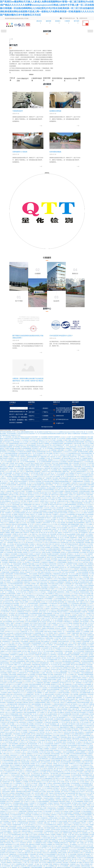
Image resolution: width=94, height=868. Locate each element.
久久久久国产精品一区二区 (21, 387)
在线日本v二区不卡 (14, 836)
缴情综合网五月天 (87, 796)
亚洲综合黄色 (43, 557)
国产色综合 (67, 804)
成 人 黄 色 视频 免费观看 (53, 468)
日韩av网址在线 (19, 824)
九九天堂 (88, 707)
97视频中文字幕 (34, 433)
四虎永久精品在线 (74, 776)
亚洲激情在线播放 (83, 847)
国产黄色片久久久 (43, 374)
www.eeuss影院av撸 (46, 829)
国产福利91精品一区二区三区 (41, 432)
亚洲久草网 (31, 730)
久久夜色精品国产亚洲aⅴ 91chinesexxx (18, 404)
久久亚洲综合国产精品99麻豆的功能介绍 (24, 534)
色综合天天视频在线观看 (27, 489)
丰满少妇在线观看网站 (74, 529)
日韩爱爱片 (56, 526)
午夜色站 (9, 725)
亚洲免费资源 (73, 438)
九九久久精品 (88, 842)
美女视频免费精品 (62, 795)
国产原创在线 (47, 446)
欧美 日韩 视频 (30, 611)
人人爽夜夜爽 (78, 649)
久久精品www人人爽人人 (20, 653)
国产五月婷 (19, 578)
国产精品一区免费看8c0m (46, 479)
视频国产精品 (66, 372)
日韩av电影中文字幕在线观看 (14, 479)
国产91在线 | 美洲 (31, 636)
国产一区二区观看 (5, 786)
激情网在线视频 (14, 834)
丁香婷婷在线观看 (26, 544)
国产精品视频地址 (52, 625)
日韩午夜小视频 (10, 625)
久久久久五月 (85, 648)
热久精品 (27, 852)
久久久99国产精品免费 (69, 460)
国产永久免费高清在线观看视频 (75, 404)
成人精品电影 (9, 747)
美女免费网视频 (68, 707)
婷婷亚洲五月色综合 (38, 428)
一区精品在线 (27, 616)
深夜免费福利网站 (30, 638)
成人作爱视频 (56, 440)
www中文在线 (62, 646)
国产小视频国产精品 (81, 696)
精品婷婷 (42, 394)
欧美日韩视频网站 (63, 481)
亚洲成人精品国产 (81, 435)
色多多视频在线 (4, 346)
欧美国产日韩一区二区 (20, 443)
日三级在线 (28, 672)
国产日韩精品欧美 (16, 339)
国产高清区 (50, 770)
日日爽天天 (49, 526)
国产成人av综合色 (61, 418)
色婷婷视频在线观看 (87, 676)
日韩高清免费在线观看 (88, 611)
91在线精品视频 (26, 762)
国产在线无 (31, 458)
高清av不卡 (30, 557)
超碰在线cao (13, 785)
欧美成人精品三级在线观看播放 (86, 844)
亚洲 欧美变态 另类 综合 (21, 697)
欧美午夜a (86, 463)
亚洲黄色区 (73, 765)
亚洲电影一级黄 (35, 484)
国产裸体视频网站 (22, 793)
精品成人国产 (38, 841)
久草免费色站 (57, 639)
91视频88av (20, 508)
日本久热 (21, 582)
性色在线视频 (19, 583)
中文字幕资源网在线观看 (15, 735)
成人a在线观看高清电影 (37, 409)
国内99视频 (54, 460)
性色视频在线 (32, 626)
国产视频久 (54, 420)
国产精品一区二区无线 (79, 481)
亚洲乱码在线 (49, 666)
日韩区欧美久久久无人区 (21, 659)
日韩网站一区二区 (10, 630)
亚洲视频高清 (27, 389)
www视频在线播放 (18, 639)
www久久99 (29, 470)
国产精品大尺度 (24, 757)
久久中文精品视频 (8, 362)
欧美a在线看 (3, 658)
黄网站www (87, 664)
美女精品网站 (27, 409)
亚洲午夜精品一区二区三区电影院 (13, 420)
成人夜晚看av (74, 745)
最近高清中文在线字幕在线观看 (29, 478)
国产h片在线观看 (12, 729)
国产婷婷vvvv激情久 (52, 557)
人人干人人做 (18, 625)
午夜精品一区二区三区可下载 (24, 494)
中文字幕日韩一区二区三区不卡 (53, 720)
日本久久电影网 (64, 380)
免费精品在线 (15, 498)
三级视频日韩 (41, 811)
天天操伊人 (51, 785)
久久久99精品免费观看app (14, 669)
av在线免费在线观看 (33, 504)
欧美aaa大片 (29, 791)
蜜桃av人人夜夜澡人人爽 (28, 600)
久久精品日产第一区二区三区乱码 (29, 412)
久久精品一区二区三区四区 (78, 508)
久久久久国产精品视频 (35, 503)
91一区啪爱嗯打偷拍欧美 (86, 359)
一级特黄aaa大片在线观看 (44, 661)
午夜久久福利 (78, 849)
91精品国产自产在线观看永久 (68, 687)
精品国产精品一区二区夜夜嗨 (78, 357)
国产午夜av (65, 473)
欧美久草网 (34, 661)
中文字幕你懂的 (50, 831)
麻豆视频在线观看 (39, 740)
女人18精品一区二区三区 (6, 788)
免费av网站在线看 (37, 470)
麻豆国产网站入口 (20, 671)
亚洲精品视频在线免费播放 (45, 440)
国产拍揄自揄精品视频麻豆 (67, 626)
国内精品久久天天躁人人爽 (7, 412)
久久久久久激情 (23, 691)
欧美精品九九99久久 (81, 430)
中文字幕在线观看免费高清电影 (15, 484)
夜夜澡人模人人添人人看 (49, 554)
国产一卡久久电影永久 (63, 656)
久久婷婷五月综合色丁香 (20, 422)
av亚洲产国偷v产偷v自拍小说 (23, 676)
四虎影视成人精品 (49, 809)
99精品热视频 (78, 367)
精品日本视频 (89, 343)
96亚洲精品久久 (71, 803)
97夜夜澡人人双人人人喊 (45, 506)
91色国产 (68, 592)
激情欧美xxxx (8, 339)
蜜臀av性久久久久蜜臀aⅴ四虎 (11, 488)
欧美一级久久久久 (21, 823)
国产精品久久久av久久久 (60, 354)
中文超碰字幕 (79, 460)
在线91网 (37, 730)
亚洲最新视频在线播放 (75, 512)
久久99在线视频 (68, 484)
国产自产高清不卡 (81, 692)
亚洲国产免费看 (36, 466)
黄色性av (41, 577)
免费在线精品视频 (5, 539)
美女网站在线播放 (49, 651)
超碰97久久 (5, 545)
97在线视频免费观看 (51, 816)
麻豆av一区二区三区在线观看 (36, 354)
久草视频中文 (55, 415)
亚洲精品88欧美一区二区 (60, 575)
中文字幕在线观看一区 (72, 607)
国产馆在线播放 (55, 448)
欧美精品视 (68, 613)
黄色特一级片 (15, 691)
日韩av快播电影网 (52, 456)
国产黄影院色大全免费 (74, 625)
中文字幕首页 (20, 847)
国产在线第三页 (13, 366)
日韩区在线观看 (13, 575)
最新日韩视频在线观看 (74, 425)
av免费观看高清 (55, 583)
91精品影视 (18, 374)
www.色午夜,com (7, 498)
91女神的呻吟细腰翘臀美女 (87, 714)
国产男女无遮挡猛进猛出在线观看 (81, 442)
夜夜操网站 (23, 795)
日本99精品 (80, 808)
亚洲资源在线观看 (27, 580)
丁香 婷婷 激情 (87, 404)
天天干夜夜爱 (75, 839)
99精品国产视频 (66, 684)
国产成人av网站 (23, 435)
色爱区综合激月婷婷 (46, 473)
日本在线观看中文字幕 (47, 549)
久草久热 (17, 392)
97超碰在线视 (64, 691)
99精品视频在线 (45, 488)
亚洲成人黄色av (4, 778)
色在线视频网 (14, 455)
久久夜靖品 (88, 357)
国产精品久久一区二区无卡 (60, 689)
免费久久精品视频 (46, 397)
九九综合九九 (38, 425)
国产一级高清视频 (52, 752)
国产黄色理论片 (48, 847)
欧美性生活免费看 (17, 552)
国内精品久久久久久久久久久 (75, 463)
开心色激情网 (64, 778)
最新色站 (31, 427)
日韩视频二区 (70, 527)
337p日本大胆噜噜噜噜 (33, 814)
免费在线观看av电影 (72, 580)
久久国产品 (36, 791)
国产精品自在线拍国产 (8, 748)
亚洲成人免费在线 (52, 658)
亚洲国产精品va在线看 (6, 846)
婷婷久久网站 (60, 783)
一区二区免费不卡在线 (85, 631)
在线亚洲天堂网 (77, 366)
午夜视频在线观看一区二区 (80, 351)
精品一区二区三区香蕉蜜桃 (51, 621)
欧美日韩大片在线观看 (73, 689)
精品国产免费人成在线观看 (54, 692)
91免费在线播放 (29, 486)
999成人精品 (10, 595)
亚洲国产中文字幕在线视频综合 (65, 801)
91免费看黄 (68, 677)
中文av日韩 (47, 409)
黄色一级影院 (12, 646)
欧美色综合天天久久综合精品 (40, 588)
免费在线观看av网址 (20, 537)
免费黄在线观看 (30, 372)
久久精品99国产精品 (86, 752)
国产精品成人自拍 (43, 343)
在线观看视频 (76, 714)
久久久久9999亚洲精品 (62, 837)
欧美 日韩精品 (43, 791)
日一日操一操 (76, 346)
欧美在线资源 (89, 466)
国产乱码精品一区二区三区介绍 (59, 491)
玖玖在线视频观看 (17, 813)
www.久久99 (16, 362)
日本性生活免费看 (39, 532)
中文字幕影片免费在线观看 (25, 597)
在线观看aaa (36, 536)
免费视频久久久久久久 (53, 361)
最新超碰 (74, 732)
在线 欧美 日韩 (29, 428)
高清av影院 (39, 527)
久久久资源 (87, 399)
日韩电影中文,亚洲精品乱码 (84, 737)
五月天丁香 (6, 836)
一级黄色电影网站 (81, 428)
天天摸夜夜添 (87, 382)
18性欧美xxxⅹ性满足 (14, 771)
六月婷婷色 (72, 793)
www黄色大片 (79, 644)
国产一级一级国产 (16, 427)
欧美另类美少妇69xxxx (84, 771)
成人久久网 (49, 773)
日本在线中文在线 (86, 768)
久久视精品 (54, 446)
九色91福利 (66, 793)
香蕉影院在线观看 (85, 493)
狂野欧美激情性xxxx (47, 864)
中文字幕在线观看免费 (47, 639)
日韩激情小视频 (4, 727)
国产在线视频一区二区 (59, 377)
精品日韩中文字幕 (20, 516)
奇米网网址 (50, 743)
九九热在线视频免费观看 (12, 458)
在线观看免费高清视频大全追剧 (25, 438)
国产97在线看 (53, 544)
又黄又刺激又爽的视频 (8, 664)
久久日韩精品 (61, 592)
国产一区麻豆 (9, 567)
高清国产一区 (86, 798)
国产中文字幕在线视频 (9, 681)
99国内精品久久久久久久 (44, 420)
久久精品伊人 (47, 509)
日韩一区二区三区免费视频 (38, 359)
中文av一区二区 (79, 412)
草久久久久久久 (78, 478)
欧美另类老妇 (31, 397)
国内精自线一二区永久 (15, 856)
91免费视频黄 (32, 691)
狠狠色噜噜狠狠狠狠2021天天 (70, 369)
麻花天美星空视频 (43, 489)
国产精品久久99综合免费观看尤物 (55, 672)
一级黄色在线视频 (86, 451)
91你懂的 (29, 385)
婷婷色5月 (90, 509)
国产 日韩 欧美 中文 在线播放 (68, 692)
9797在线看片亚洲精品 (88, 554)
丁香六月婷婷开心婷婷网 (79, 400)
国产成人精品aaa (42, 522)
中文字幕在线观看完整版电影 (55, 588)
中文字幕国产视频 (62, 648)
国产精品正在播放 (48, 366)
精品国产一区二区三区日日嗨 (69, 866)
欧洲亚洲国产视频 (14, 775)
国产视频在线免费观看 (18, 417)
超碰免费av (17, 506)
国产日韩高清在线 (46, 663)
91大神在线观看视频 (76, 676)
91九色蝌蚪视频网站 (87, 715)
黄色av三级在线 (33, 867)
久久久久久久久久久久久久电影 (14, 531)
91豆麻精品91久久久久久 (75, 413)
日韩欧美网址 (91, 385)
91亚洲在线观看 (11, 580)
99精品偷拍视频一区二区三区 (13, 478)
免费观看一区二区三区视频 (34, 610)
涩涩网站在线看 (32, 681)
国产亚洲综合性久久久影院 (79, 747)
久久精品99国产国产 (42, 722)
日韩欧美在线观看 (45, 681)
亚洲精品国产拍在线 (18, 842)
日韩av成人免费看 (24, 503)
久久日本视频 (46, 687)
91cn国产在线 (85, 547)
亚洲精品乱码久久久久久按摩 (77, 656)
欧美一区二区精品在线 (32, 795)
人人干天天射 (63, 488)
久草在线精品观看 (32, 771)
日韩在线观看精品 (23, 730)
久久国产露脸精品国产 (43, 659)
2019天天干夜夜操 (85, 674)
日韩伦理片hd (86, 379)
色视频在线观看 (23, 712)
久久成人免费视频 (89, 539)
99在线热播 (14, 560)
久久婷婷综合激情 (18, 742)
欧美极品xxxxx (68, 567)
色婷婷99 (89, 757)
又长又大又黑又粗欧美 (34, 803)
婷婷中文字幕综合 (80, 679)
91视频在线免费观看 (28, 778)
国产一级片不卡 (77, 567)
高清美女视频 (10, 738)
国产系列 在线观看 (63, 504)
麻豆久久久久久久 (62, 404)
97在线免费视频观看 (26, 349)
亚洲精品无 (79, 542)
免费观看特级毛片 (17, 410)
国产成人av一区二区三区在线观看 (57, 374)
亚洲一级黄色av (59, 433)
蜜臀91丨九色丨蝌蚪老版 (39, 816)
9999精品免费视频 (64, 364)
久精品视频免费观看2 (65, 506)
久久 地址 (62, 478)
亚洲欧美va (57, 644)
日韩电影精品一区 (45, 824)
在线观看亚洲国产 (21, 456)
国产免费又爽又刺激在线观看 (28, 666)
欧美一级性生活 (40, 846)
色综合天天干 (11, 651)
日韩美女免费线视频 (39, 809)
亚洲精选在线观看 (47, 410)
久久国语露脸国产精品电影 (57, 496)
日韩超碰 (88, 514)
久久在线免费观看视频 (17, 483)
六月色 (85, 455)
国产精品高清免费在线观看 (51, 811)
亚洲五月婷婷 (6, 818)
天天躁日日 (68, 486)
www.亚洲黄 (36, 798)
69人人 (31, 809)
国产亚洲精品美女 (88, 644)
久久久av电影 (48, 750)
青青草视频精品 (66, 748)
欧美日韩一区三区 (60, 445)
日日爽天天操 (21, 753)
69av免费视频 (70, 423)
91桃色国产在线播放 (69, 712)
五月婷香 (36, 489)
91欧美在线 (46, 674)
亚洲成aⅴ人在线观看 (50, 735)
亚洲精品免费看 (6, 432)
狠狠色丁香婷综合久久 (40, 427)
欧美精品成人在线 (64, 361)
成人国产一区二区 (37, 669)
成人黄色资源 (49, 780)
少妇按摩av (75, 516)
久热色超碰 (33, 758)
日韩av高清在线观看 (69, 806)
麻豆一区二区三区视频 (77, 486)
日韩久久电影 (5, 364)
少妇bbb (3, 415)
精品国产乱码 (82, 516)
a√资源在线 (3, 379)
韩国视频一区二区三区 (44, 686)
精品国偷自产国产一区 (32, 710)
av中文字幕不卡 (27, 359)
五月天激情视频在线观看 (69, 564)
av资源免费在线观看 (10, 823)
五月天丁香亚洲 (29, 677)
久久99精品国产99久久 (23, 574)
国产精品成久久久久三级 (79, 341)
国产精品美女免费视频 (36, 379)
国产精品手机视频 (37, 385)
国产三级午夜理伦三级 (30, 806)
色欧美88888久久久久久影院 (13, 745)
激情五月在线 (71, 796)
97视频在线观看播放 (21, 549)
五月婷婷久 (48, 730)
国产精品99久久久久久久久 (27, 509)
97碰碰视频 (57, 743)
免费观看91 (25, 465)
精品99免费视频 (16, 757)
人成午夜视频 (86, 478)
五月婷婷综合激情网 (35, 663)
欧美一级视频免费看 (45, 760)
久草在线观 (26, 446)
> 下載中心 (45, 313)
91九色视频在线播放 (35, 574)
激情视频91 (82, 394)
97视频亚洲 (66, 833)
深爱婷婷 (13, 692)
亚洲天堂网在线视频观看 (35, 585)
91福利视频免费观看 (12, 547)
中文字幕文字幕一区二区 (47, 628)
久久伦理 (45, 569)
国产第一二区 (79, 610)
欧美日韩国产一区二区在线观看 (39, 338)
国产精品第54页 (22, 527)
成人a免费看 (59, 747)
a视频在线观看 (44, 484)
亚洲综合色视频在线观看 (72, 669)
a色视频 (70, 691)
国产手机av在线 (23, 395)
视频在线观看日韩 (64, 628)
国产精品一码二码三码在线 (58, 339)
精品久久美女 (49, 417)
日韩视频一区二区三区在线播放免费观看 (30, 796)
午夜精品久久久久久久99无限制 (82, 602)
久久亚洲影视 (49, 821)
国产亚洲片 (30, 743)
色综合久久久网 (87, 829)
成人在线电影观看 (63, 425)
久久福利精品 (12, 694)
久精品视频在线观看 (69, 813)
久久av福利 (59, 740)
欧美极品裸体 (29, 432)
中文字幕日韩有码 (5, 512)
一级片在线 (73, 372)
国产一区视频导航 (47, 379)
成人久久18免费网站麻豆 (24, 768)
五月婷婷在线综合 (31, 722)
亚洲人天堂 (7, 837)
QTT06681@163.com (69, 18)
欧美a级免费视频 (59, 771)
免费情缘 (83, 570)
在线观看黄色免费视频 (25, 775)
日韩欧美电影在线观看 (18, 806)
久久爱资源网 (3, 651)
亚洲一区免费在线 (82, 545)
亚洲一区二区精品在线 (76, 823)
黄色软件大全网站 (40, 666)
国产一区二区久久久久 (54, 356)
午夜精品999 (49, 438)
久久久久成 (58, 562)
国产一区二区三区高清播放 (46, 349)
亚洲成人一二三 (69, 666)
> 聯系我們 (45, 320)
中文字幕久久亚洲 (87, 583)
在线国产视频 (53, 404)
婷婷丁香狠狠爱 (82, 369)
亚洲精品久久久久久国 (46, 676)
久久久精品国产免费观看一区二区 (58, 598)
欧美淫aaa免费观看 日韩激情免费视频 (84, 748)
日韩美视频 (89, 831)
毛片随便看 (29, 402)
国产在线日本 (62, 557)
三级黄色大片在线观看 (84, 669)
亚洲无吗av (8, 425)
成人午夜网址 (90, 435)
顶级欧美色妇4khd (76, 785)
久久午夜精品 (83, 762)
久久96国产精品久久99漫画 (45, 786)
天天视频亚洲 (15, 621)
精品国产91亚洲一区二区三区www (47, 618)
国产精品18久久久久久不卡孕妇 (41, 862)
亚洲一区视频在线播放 (40, 516)
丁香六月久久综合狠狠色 (74, 574)
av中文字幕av (36, 519)
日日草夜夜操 (35, 692)
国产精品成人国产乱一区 (26, 450)
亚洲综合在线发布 (17, 763)
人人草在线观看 (23, 833)
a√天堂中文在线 (75, 593)
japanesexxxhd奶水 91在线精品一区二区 (58, 347)
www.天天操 (65, 720)
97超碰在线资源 (73, 347)
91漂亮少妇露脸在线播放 (28, 813)
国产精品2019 (86, 763)
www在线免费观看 (39, 732)
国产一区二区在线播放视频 (15, 867)
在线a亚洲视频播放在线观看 (31, 847)
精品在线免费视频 (24, 836)
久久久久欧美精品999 (81, 390)
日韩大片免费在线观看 (88, 410)
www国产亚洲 (41, 620)
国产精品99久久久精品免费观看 (70, 427)
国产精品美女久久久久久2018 (85, 405)
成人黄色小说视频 (68, 864)
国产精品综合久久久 (21, 346)
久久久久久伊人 (58, 427)
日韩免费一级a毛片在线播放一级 (18, 364)
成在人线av (79, 729)
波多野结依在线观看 (81, 559)
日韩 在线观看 (61, 762)
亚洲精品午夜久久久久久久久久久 (23, 630)
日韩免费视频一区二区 (57, 742)
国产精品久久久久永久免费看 (14, 585)
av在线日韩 (42, 615)
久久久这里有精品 (86, 367)
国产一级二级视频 (23, 458)
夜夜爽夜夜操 (47, 517)
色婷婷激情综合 (86, 387)
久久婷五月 (13, 512)
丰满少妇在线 (47, 364)
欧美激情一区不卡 (10, 499)
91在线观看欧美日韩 (51, 725)
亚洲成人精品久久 (29, 560)
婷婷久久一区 (11, 618)
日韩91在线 (54, 648)
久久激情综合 (26, 570)
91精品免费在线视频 (45, 804)
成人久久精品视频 (22, 811)
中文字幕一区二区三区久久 (81, 697)
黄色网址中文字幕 (73, 432)
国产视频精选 (41, 677)
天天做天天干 (80, 758)
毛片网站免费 (47, 654)
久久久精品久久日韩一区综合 (23, 720)
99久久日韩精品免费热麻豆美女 (85, 377)
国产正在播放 (43, 692)
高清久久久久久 (16, 743)
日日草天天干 (17, 402)
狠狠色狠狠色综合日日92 (25, 605)
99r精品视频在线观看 (73, 658)
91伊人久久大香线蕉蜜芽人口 (59, 527)
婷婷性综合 (25, 803)
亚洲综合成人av (44, 762)
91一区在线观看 (89, 537)
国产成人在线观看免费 (59, 710)
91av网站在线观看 (11, 494)
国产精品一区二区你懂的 (50, 428)
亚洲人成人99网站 (57, 399)
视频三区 (36, 567)
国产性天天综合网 (86, 494)
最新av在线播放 (83, 776)
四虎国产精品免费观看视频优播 (33, 738)
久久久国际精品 (34, 545)
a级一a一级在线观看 (7, 377)
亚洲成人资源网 (59, 484)
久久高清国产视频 (82, 722)
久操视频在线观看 (83, 783)
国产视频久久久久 (53, 823)
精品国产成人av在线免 (34, 760)
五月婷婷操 (63, 644)
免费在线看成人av (84, 504)
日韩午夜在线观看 (84, 522)
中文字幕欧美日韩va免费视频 (24, 352)
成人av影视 (74, 483)
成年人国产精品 (67, 839)
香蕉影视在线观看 (77, 788)
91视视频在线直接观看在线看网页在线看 (24, 418)
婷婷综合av (8, 621)
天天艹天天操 (68, 710)
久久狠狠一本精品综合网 (46, 574)
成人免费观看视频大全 (76, 841)
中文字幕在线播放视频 (42, 361)
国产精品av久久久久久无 (43, 341)
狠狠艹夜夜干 (73, 743)
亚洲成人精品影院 (58, 501)
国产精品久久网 (78, 725)
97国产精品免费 (25, 664)
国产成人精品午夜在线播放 (82, 735)
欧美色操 (75, 399)
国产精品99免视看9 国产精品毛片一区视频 (46, 418)
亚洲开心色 (68, 668)
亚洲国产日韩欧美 (12, 574)
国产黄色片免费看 (26, 635)
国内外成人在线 (41, 445)
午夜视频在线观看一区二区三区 (50, 470)
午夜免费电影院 (80, 531)
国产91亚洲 (91, 471)
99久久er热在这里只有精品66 (76, 616)
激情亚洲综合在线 (87, 564)
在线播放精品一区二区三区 (78, 577)
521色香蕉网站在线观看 (64, 859)
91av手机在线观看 (81, 613)
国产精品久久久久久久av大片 (66, 470)
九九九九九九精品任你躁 (84, 384)
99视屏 (88, 705)
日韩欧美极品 (89, 821)
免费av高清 (78, 475)
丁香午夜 (69, 636)
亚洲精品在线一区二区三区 (27, 532)
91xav (19, 461)
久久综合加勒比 (19, 826)
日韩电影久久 (85, 578)
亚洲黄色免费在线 (5, 715)
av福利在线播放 (67, 508)
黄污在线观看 (72, 569)
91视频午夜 (84, 512)
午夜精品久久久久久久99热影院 (51, 808)
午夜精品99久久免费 (25, 800)
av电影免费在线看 (36, 565)
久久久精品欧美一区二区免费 (70, 826)
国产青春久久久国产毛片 (20, 541)
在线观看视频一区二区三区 (26, 384)
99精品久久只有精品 (81, 803)
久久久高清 (3, 541)
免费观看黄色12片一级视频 (36, 587)
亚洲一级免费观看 (44, 814)
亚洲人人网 (30, 798)
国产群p (9, 762)
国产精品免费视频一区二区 (48, 521)
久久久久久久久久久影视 (48, 392)
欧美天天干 (79, 798)
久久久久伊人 (38, 560)
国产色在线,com (81, 517)
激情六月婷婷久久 (69, 725)
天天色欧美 (45, 395)
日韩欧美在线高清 (22, 722)
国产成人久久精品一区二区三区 (11, 780)
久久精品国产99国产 (28, 531)
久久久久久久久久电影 (85, 397)
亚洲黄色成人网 (13, 461)
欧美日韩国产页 (13, 753)
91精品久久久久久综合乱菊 (79, 349)
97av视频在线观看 (44, 778)
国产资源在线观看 (71, 831)
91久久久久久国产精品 (40, 493)
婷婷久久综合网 (39, 471)
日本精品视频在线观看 (45, 671)
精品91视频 (18, 661)
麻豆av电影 (18, 349)
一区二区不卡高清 (75, 526)
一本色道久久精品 (16, 732)
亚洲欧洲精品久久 (68, 522)
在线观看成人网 (86, 734)
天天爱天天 (48, 508)
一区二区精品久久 (29, 607)
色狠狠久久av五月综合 (6, 552)
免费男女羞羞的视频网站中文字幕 (65, 511)
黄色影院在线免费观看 (25, 709)
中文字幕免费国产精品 (11, 781)
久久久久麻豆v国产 (28, 399)
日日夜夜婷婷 (29, 394)
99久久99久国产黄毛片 (74, 422)
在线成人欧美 (61, 466)
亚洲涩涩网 (76, 450)
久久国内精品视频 (68, 552)
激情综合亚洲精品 (31, 837)
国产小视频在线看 (42, 357)
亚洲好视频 (54, 795)
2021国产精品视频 (56, 661)
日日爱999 (57, 785)
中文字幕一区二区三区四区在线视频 (45, 552)
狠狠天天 (55, 536)
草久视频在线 (72, 531)
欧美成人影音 (84, 681)
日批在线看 (48, 857)
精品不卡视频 (25, 735)
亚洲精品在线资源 (20, 499)
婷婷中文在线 (47, 460)
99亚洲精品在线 (19, 590)
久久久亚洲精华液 (51, 788)
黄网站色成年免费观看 (66, 704)
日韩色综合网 (59, 791)
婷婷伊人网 (47, 380)
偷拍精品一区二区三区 (56, 866)
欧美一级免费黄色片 (7, 413)
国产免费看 (54, 369)
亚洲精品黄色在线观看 (35, 737)
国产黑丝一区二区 (40, 595)
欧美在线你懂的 (53, 465)
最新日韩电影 (8, 737)
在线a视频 (87, 443)
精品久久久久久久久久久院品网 (11, 791)
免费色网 (38, 636)
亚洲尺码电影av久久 (68, 649)
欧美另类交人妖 (62, 465)
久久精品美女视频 (46, 738)
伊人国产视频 (61, 544)
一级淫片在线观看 (33, 475)
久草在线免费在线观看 (65, 862)
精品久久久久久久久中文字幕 (35, 808)
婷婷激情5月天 (8, 588)
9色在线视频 (73, 755)
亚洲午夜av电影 (78, 344)
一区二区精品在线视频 (16, 465)
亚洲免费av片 (39, 423)
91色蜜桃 (75, 620)
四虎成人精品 (9, 394)
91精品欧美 (88, 394)
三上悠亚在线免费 (83, 852)
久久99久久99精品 (31, 437)
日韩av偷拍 (49, 536)
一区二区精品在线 (87, 598)
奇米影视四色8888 (23, 354)
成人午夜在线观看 (52, 435)
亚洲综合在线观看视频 (73, 453)
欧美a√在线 (74, 633)
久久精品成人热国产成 (86, 608)
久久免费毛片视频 (46, 742)
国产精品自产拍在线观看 (35, 382)
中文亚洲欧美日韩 (75, 493)
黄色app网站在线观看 (9, 446)
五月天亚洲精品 (47, 715)
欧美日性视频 (81, 707)
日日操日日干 (29, 512)
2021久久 (3, 679)
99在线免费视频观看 (37, 544)
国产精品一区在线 (62, 611)
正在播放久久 (10, 839)
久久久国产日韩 (38, 679)
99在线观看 (48, 867)
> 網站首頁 (31, 309)
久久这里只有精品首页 (78, 585)
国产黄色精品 (33, 724)
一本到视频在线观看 (52, 493)
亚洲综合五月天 (61, 851)
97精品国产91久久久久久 (42, 351)
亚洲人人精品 (72, 610)
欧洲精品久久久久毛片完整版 (18, 432)
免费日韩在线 (82, 445)
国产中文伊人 (75, 819)
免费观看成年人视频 (14, 423)
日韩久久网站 (27, 484)
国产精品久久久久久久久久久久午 (49, 707)
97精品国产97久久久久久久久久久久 (54, 635)
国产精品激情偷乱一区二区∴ (9, 847)
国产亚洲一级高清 (55, 663)
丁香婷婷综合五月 (26, 598)
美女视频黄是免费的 (59, 620)
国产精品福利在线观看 (33, 793)
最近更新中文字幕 (76, 836)
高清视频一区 (9, 808)
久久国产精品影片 (65, 595)
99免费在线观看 (49, 620)
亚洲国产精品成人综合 (11, 508)
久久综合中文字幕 (40, 801)
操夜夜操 (15, 687)
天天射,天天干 (24, 504)
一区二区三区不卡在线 (88, 438)
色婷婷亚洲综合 (89, 656)
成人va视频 (59, 400)
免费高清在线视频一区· (27, 732)
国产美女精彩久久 (8, 343)
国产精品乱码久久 (20, 486)
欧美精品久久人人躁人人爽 (15, 359)
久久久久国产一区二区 (18, 572)
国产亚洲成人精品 (25, 347)
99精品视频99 (90, 511)
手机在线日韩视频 (39, 696)
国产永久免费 (69, 762)
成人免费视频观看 (45, 476)
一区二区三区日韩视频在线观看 (50, 560)
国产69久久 (49, 352)
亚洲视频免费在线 (27, 390)
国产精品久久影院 (27, 367)
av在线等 (35, 481)
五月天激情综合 (64, 590)
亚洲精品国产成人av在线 (41, 611)
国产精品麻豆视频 (80, 415)
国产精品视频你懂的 (14, 450)
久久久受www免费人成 (41, 458)
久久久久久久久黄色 (57, 473)
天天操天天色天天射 (29, 555)
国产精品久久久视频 (8, 641)
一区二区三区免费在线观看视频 (27, 362)
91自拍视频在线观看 (9, 537)
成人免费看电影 (53, 351)
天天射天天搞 (77, 494)
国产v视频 (79, 763)
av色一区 (9, 790)
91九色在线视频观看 (83, 371)
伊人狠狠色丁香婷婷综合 (88, 413)
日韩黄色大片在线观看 (55, 699)
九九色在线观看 (12, 821)
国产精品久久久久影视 (59, 679)
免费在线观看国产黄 (58, 366)
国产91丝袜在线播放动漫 (81, 338)
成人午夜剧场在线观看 (74, 590)
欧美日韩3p (30, 656)
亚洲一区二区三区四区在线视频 (51, 587)
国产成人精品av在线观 (49, 471)
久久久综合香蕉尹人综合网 (42, 608)
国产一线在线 (28, 786)
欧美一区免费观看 (53, 638)
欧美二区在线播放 (32, 659)
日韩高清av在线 (82, 864)
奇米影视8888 (69, 709)
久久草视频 (52, 387)
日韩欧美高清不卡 (14, 656)
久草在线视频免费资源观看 (36, 514)
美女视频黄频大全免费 (27, 526)
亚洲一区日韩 (69, 597)
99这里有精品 (55, 829)
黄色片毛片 (67, 389)
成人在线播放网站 (50, 498)
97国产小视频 (79, 503)
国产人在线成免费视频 (85, 636)
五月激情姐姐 (89, 793)
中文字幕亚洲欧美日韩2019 (19, 536)
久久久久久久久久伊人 (29, 583)
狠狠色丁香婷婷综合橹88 (40, 526)
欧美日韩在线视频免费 (33, 541)
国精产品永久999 (29, 753)
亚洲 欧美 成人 (63, 468)
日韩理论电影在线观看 (28, 707)
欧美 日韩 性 (10, 686)
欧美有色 (65, 437)
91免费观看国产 (76, 562)
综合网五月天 (28, 816)
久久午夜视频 (15, 859)
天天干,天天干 (69, 544)
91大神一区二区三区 (71, 682)
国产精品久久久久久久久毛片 (13, 532)
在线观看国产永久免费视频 (16, 555)
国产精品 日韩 (20, 448)
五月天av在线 (21, 602)
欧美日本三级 (67, 633)
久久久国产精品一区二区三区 (23, 430)
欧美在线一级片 (52, 669)
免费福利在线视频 (5, 564)
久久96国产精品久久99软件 (28, 849)
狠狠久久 (43, 694)
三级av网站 (3, 750)
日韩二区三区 (24, 554)
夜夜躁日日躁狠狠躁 (30, 366)
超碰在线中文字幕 (39, 509)
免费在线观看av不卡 (48, 852)
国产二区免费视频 (68, 442)
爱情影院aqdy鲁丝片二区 (83, 372)
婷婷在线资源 (23, 623)
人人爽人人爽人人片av (62, 422)
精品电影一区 (69, 686)
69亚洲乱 (23, 461)
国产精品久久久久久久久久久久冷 (37, 725)
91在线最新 (34, 620)
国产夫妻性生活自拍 (54, 395)
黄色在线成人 (23, 771)
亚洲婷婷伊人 (71, 412)
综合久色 (33, 552)
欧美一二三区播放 (87, 775)
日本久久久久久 (66, 676)
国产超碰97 (84, 440)
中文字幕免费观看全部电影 (16, 616)
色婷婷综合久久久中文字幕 (67, 440)
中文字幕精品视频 (85, 380)
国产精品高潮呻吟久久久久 (63, 618)
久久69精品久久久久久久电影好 (77, 837)
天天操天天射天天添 (76, 588)
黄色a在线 (71, 385)
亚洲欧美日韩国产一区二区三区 (21, 719)
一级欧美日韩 (62, 547)
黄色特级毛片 (21, 428)
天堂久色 (78, 738)
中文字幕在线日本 (33, 641)
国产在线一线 (56, 478)
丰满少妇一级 (55, 397)
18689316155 (83, 18)
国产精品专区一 (16, 380)
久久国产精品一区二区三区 (27, 471)
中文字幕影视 (69, 524)
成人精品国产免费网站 (42, 575)
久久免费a (18, 481)
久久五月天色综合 (87, 841)
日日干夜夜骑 (30, 750)
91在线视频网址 (61, 709)
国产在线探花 (8, 483)
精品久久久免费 (8, 582)
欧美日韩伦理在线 (70, 834)
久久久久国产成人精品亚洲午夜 (15, 529)
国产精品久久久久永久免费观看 (70, 790)
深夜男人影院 (23, 611)
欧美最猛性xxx (31, 593)
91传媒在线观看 (11, 351)
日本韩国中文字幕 (29, 516)
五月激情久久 (33, 445)
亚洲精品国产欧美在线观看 (71, 392)
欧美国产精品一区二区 (25, 804)
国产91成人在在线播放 (58, 519)
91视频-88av (54, 547)
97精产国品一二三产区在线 (25, 407)
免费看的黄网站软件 (80, 635)
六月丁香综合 (89, 516)
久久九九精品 (59, 489)
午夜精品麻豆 (40, 724)
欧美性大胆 (67, 605)
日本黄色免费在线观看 (84, 392)
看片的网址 (29, 536)
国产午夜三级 (84, 409)
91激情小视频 (87, 672)
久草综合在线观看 (9, 501)
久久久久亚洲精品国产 (38, 623)
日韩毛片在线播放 (59, 392)
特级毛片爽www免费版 (28, 625)
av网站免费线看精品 (67, 562)
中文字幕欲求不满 (16, 762)
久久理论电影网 (84, 376)
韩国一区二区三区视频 (88, 344)
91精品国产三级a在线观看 (80, 470)
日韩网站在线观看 (21, 440)
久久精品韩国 (9, 572)
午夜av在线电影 (16, 405)
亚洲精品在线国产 (64, 395)
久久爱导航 (78, 730)
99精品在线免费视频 (62, 610)
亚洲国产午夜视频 (12, 783)
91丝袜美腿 (36, 394)
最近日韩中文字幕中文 (50, 376)
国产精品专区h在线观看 (65, 811)
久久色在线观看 (84, 720)
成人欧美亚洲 (75, 448)
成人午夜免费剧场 (9, 453)
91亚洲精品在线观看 (67, 400)
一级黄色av (32, 757)
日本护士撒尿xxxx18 (26, 856)
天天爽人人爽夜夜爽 (88, 729)
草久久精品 (37, 399)
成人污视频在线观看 (70, 503)
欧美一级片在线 (36, 824)
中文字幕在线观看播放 (86, 712)
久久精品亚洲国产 (79, 626)
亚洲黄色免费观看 (35, 762)
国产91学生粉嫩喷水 (66, 384)
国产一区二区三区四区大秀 (87, 659)
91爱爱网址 (67, 410)
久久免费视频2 (69, 846)
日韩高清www (70, 488)
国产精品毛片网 (13, 511)
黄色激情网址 (23, 577)
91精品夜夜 (85, 704)
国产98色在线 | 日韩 (57, 631)
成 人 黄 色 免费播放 (49, 562)
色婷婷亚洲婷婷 (57, 684)
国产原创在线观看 (83, 471)
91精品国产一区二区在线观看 (50, 371)
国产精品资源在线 (56, 730)
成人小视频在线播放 (7, 635)
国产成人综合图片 (67, 578)
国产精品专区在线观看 (11, 442)
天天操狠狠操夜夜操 (49, 732)
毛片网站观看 (73, 763)
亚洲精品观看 (54, 836)
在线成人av (38, 757)
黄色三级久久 (13, 818)
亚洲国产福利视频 (10, 349)
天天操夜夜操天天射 (37, 715)
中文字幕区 (22, 791)
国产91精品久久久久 (76, 410)
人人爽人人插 (26, 763)
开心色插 (82, 537)
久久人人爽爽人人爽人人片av (55, 407)
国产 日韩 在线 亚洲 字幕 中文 (71, 489)
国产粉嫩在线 (61, 613)
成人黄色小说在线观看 (24, 545)
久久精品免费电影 (78, 420)
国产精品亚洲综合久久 (39, 508)
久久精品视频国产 (78, 709)
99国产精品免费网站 (68, 770)
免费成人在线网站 (30, 562)
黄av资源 (30, 697)
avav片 (91, 504)
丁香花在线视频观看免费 (87, 574)
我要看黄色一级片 (73, 545)
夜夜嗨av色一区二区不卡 (55, 608)
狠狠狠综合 (9, 763)
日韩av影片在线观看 (46, 559)
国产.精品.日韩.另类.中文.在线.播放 (21, 451)
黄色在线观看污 (8, 435)
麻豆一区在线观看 (13, 468)
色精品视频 (48, 384)
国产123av (23, 638)
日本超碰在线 (34, 776)
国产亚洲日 (90, 351)
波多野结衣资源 (45, 387)
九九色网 (75, 707)
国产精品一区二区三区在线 (7, 470)
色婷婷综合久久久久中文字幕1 (37, 451)
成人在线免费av (32, 575)
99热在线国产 (84, 590)
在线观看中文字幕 (59, 677)
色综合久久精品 (41, 346)
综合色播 (89, 440)
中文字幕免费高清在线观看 (57, 344)
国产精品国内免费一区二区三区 (36, 644)
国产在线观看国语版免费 (13, 344)
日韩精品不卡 (60, 725)
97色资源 (50, 664)
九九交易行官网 (51, 791)
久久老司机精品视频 (79, 801)
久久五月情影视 (87, 527)
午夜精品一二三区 (80, 793)
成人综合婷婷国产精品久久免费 (39, 709)
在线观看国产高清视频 (72, 465)
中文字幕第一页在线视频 (56, 341)
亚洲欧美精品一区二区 (53, 717)
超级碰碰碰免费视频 (32, 357)
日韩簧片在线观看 (77, 578)
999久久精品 (62, 824)
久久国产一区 (70, 338)
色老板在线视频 (57, 780)
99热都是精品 (80, 618)
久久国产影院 (91, 364)
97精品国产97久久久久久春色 (71, 433)
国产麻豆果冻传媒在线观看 (22, 445)
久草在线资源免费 (84, 529)
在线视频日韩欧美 (15, 473)
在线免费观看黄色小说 (84, 432)
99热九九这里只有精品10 (34, 833)
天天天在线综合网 (42, 481)
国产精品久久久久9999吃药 (77, 446)
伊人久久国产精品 (69, 809)
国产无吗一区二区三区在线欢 (27, 608)
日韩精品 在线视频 (13, 776)
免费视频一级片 (36, 829)
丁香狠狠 (80, 438)
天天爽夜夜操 (30, 493)
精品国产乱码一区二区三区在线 (49, 565)
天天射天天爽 (56, 603)
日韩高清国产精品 (62, 456)
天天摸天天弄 (89, 717)
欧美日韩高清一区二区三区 (50, 423)
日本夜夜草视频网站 (62, 463)
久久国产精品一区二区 (58, 514)
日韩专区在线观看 (16, 696)
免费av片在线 (66, 357)
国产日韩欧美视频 (25, 491)
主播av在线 (22, 394)
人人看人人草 (38, 578)
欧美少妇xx (9, 704)
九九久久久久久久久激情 (66, 788)
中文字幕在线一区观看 (32, 440)
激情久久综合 (25, 641)
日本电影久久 (60, 813)
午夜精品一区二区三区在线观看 (61, 664)
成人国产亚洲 (37, 656)
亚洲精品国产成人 (64, 743)
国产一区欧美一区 (67, 346)
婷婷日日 (10, 410)
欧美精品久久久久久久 (60, 651)
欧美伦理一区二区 (86, 366)
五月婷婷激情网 (17, 803)
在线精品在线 (29, 671)
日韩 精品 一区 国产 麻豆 (68, 735)
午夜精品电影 (20, 400)
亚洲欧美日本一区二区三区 (71, 783)
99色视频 (62, 503)
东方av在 (73, 671)
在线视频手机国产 (30, 595)
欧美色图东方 (36, 349)
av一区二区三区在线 (61, 803)
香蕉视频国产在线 (15, 509)
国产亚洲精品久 (36, 400)
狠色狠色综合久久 (76, 668)
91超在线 (24, 654)
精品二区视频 (21, 366)
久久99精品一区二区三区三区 (82, 795)
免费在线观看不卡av (24, 809)
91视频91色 (49, 763)
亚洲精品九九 (12, 346)
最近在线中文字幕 (52, 844)
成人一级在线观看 (9, 443)
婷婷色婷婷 (6, 616)
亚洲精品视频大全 (87, 823)
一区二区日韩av (10, 445)
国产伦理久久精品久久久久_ (57, 681)
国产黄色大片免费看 (83, 417)
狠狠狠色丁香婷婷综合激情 (52, 828)
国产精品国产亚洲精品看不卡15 (51, 856)
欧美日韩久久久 (64, 531)
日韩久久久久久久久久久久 (21, 748)
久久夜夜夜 (52, 400)
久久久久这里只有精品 (11, 372)
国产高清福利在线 (28, 590)
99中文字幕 (33, 524)
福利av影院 (66, 763)
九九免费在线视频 (84, 615)
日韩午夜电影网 (55, 824)
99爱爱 (62, 785)
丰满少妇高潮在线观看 (87, 560)
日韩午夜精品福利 (82, 339)
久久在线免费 (20, 371)
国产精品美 (68, 570)
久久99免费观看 (60, 800)
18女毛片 (86, 866)
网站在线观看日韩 (61, 597)
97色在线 (16, 839)
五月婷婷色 (41, 776)
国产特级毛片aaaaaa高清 (24, 338)
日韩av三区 (32, 780)
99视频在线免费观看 (38, 819)
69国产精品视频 (18, 453)
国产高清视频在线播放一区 (7, 636)
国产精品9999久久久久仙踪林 (33, 602)
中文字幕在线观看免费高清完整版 (79, 654)
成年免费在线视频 (82, 580)
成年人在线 (27, 417)
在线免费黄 (87, 801)
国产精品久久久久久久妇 (23, 785)
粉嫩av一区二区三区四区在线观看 (23, 565)
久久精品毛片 (36, 402)
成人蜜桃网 (15, 415)
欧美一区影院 (73, 808)
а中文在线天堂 (11, 583)
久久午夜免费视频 (67, 747)
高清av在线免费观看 (83, 473)
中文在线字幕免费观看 (23, 755)
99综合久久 (48, 547)
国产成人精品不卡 (16, 598)
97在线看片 (80, 672)
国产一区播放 (81, 743)
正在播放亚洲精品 (44, 798)
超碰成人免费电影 (82, 544)
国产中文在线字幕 (71, 430)
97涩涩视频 (14, 397)
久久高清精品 (28, 582)
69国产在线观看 (44, 486)
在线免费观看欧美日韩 (59, 666)
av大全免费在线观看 (5, 828)
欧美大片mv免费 (63, 715)
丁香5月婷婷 (58, 701)
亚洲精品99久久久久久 (66, 450)
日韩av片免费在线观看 (87, 567)
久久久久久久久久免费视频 (23, 476)
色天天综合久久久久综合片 (28, 851)
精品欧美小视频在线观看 (42, 537)
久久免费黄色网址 (38, 699)
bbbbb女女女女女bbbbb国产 (64, 768)
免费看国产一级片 (24, 859)
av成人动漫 (77, 440)
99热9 (21, 615)
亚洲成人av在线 (58, 734)
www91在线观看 (62, 758)
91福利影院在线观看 (30, 727)
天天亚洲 (73, 618)
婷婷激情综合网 (81, 732)
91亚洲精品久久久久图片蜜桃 (18, 837)
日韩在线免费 (63, 455)
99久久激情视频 (74, 595)
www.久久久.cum (61, 524)
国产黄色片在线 (61, 570)
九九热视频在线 (65, 780)
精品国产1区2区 (45, 400)
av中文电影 (87, 618)
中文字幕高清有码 (53, 504)
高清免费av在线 (65, 443)
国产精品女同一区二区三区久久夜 (29, 651)
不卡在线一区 (49, 359)
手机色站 (13, 676)
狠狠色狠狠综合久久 (79, 362)
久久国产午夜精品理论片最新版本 (71, 791)
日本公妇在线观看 (43, 785)
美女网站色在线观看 (12, 385)
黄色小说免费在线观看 (66, 714)
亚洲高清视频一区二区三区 (7, 387)
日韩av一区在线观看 (27, 669)
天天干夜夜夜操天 (67, 451)
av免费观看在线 (20, 512)
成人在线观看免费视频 (87, 686)
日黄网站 (47, 626)
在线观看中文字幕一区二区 (49, 582)
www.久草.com (33, 339)
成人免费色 (47, 846)
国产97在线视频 (46, 585)
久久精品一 (61, 804)
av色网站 (42, 730)
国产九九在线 (76, 582)
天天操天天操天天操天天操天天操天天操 (66, 729)
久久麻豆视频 (56, 773)
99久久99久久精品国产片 (11, 438)
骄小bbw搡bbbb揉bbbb (52, 615)
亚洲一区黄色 (15, 503)
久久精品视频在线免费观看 (57, 846)
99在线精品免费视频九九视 (50, 390)
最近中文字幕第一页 (83, 499)
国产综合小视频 (26, 552)
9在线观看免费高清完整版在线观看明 (75, 343)
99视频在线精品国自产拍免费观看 (75, 418)
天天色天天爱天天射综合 (35, 864)
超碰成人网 (40, 592)
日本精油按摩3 (36, 463)
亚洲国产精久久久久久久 (85, 427)
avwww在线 (13, 456)
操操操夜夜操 (85, 475)
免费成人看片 (3, 484)
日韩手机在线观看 (55, 654)
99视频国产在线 (43, 407)
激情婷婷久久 (55, 715)
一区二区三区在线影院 (79, 552)
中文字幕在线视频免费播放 (7, 661)
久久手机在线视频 (35, 476)
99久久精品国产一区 (50, 545)
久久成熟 (51, 432)
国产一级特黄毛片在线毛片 (50, 592)
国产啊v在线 (74, 506)
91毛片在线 (8, 415)
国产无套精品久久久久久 (83, 389)
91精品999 (70, 362)
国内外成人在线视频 (27, 479)
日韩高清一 (35, 407)
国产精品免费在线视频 (48, 382)
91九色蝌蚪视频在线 (48, 679)
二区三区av (60, 649)
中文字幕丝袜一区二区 (6, 768)
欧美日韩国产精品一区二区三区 (31, 615)
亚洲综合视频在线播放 (56, 372)
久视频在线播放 (37, 697)
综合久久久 (32, 801)
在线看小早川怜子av (39, 750)
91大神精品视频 (69, 420)
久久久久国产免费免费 (39, 821)
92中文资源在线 (40, 422)
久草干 (83, 649)
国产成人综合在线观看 (59, 861)
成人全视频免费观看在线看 (26, 839)
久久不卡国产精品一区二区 (43, 633)
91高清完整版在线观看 (48, 849)
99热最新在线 (74, 592)
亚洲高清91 (63, 636)
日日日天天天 (83, 364)
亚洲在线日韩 (52, 593)
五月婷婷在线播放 (60, 498)
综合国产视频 (10, 742)
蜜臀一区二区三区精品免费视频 (13, 851)
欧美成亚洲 (23, 743)
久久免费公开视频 (15, 587)
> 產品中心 (31, 316)
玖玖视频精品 (71, 715)
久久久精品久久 (8, 521)
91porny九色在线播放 (62, 428)
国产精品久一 (39, 727)
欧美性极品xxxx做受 (40, 442)
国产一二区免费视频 (26, 752)
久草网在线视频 (68, 394)
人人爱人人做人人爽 (70, 466)
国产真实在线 (10, 460)
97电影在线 (83, 816)
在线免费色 (81, 465)
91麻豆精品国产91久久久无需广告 (42, 648)
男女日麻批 (55, 379)
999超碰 (2, 590)
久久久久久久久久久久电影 (38, 494)
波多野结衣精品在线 (44, 866)
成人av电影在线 (15, 795)
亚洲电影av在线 (18, 707)
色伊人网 (5, 356)
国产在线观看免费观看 (35, 521)
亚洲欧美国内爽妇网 (59, 605)
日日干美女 (65, 432)
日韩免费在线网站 (71, 532)
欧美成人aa (22, 672)
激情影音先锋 (63, 607)
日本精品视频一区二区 (14, 841)
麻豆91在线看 (14, 786)
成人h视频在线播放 (22, 397)
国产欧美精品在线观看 (51, 451)
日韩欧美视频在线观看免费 (11, 354)
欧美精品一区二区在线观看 (34, 549)
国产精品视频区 (4, 646)
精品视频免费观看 (46, 833)
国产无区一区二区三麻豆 (32, 823)
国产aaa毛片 (42, 545)
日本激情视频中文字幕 (55, 778)
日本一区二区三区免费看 (22, 633)
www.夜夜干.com (77, 734)
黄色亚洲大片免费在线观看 (71, 519)
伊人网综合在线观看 (62, 722)
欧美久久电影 (68, 659)
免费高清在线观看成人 (87, 786)
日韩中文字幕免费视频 (33, 653)
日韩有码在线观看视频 (51, 801)
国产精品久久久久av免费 (87, 668)
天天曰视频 (3, 460)
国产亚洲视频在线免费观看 (11, 550)
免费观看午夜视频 (68, 734)
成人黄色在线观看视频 (54, 590)
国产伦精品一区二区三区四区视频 (23, 466)
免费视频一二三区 (38, 410)
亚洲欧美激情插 (76, 639)
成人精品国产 (35, 684)
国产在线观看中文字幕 (34, 387)
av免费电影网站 (48, 475)
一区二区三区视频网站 (76, 407)
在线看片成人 (89, 635)
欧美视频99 (76, 522)
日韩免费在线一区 (39, 607)
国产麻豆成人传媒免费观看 (30, 729)
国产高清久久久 (61, 669)
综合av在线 (80, 866)
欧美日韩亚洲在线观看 (9, 697)
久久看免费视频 (31, 422)
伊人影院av (79, 643)
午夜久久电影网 (90, 458)
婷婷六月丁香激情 (77, 356)
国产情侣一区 (21, 463)
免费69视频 (19, 692)
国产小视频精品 (8, 734)
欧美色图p (8, 811)
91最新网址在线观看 (81, 757)
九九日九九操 (67, 819)
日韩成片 (78, 498)
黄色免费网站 (15, 644)
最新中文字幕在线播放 (86, 422)
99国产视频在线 (47, 527)
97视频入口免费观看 (44, 649)
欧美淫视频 (68, 514)
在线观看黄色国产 (33, 748)
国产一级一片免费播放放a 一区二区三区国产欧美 (14, 493)
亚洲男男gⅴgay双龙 (82, 651)
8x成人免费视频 (64, 569)
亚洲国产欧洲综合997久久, (34, 783)
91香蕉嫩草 (16, 394)
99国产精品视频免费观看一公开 (32, 613)
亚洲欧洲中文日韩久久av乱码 (38, 417)
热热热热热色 (50, 427)
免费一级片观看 (22, 610)
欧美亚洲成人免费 (73, 771)
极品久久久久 (55, 506)
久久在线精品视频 (27, 715)
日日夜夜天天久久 (44, 531)
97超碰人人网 (82, 496)
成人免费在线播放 (62, 641)
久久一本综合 (53, 633)
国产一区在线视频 (50, 677)
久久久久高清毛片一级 (29, 742)
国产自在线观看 (23, 814)
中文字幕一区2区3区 (11, 448)
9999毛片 (84, 724)
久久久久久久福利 (54, 814)
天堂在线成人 (3, 730)
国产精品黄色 (75, 630)
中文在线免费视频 (84, 684)
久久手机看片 (76, 537)
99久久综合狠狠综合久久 (86, 346)
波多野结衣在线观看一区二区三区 (13, 341)
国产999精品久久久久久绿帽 (45, 710)
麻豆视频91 (74, 844)
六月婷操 (55, 461)
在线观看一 (64, 529)
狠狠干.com (3, 547)
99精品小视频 (42, 684)
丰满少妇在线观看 (40, 851)
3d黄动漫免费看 (9, 475)
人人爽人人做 (15, 814)
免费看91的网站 (4, 740)
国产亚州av (18, 496)
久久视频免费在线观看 (71, 603)
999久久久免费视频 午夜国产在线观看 (68, 371)
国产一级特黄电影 (77, 583)
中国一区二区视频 (65, 654)
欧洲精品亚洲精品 (27, 692)
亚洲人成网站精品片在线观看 (33, 745)
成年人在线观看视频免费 (85, 448)
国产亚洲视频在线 (62, 796)
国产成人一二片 (87, 597)
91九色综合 (53, 409)
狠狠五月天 (80, 399)
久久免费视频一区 (25, 559)
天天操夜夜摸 (15, 437)
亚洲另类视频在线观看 (62, 545)
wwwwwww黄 (10, 534)
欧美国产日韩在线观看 (50, 740)
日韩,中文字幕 (78, 760)
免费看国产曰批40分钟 (24, 776)
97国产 (17, 384)
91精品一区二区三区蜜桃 (86, 425)
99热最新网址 (54, 646)
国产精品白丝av (7, 503)
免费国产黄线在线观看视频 (55, 537)
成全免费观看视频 (50, 701)
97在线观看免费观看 (14, 608)
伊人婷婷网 (6, 456)
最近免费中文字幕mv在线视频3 (43, 448)
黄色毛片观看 (76, 615)
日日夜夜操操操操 (42, 412)
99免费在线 (41, 475)
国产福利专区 (60, 389)
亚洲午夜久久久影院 (14, 395)
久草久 (38, 681)
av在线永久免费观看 (80, 653)
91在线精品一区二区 (74, 376)
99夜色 (37, 638)
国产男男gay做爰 (12, 862)
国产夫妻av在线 (47, 415)
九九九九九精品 (75, 514)
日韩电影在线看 (83, 641)
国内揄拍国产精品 (78, 524)
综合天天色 (82, 819)
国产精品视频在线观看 (10, 578)
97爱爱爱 (75, 864)
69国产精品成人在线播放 (51, 532)
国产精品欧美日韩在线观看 (59, 600)
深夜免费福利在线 (44, 564)
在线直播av (42, 631)
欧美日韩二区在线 (78, 775)
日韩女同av (80, 347)
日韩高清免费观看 (27, 747)
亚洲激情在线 (73, 361)
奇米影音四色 (17, 501)
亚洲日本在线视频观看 (69, 653)
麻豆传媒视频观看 (71, 458)
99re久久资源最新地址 (42, 719)
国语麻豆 (37, 621)
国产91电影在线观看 (72, 499)
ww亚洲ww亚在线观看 (45, 491)
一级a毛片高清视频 (84, 839)
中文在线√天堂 (10, 659)
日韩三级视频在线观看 (85, 593)
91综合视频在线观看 (71, 651)
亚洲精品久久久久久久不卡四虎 (35, 654)
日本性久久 (67, 745)
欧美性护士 (89, 572)
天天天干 (87, 837)
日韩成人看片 (35, 720)
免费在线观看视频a (36, 605)
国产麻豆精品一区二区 (11, 793)
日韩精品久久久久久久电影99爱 (72, 521)
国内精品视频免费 (31, 346)
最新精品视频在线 (58, 352)
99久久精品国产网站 (58, 745)
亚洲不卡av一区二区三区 (82, 569)
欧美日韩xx (8, 451)
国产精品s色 (12, 514)
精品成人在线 (17, 526)
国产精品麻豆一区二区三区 (64, 577)
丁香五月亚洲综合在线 (58, 410)
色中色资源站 (81, 821)
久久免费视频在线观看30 (14, 689)
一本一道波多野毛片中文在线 (19, 557)
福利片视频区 (47, 583)
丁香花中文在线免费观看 (24, 547)
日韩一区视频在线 (18, 399)
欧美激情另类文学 (37, 529)
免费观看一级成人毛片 (50, 813)
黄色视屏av (23, 357)
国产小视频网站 (17, 682)
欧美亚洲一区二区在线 (10, 631)
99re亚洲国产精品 (82, 750)
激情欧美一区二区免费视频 (83, 532)
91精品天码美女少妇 (11, 476)
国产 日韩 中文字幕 (41, 763)
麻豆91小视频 (29, 567)
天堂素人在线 (3, 361)
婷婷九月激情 (90, 710)
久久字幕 (53, 800)
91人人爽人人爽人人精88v (86, 402)
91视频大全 (29, 377)
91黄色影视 (84, 468)
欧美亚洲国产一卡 (73, 473)
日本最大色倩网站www (39, 539)
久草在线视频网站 (43, 504)
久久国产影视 (67, 671)
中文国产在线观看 (52, 524)
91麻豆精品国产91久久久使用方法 (47, 511)
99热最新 (88, 570)
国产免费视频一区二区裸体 (42, 593)
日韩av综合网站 (16, 542)
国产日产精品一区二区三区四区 (57, 682)
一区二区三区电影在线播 (56, 564)
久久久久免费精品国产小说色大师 (45, 771)
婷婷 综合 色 (68, 516)
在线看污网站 (52, 783)
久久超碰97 (8, 427)
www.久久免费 (45, 783)
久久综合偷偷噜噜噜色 (80, 834)
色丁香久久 (88, 781)
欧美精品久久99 (59, 712)
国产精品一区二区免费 (73, 461)
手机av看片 (9, 687)
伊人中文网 (3, 506)
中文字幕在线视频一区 (48, 712)
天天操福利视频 (82, 592)
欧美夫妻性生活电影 (60, 694)
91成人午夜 (32, 859)
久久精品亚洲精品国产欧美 (26, 539)
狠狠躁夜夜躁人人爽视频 (63, 493)
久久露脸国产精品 (39, 380)
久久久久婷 (56, 628)
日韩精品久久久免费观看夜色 (57, 483)
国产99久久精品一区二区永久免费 (67, 696)
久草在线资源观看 (75, 684)
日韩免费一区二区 (35, 664)
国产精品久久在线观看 (22, 631)
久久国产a (9, 648)
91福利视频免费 (25, 587)
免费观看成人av (7, 557)
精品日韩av (34, 844)
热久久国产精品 (54, 696)
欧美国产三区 (17, 641)
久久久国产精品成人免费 (9, 643)
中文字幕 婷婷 (43, 653)
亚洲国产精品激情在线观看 (69, 737)
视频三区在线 (48, 394)
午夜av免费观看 (24, 542)
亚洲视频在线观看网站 (40, 603)
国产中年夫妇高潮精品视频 (65, 615)
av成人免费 (86, 479)
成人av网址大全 (76, 570)
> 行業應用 (45, 316)
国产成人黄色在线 (84, 450)
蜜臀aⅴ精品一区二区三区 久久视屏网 (53, 724)
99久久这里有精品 (57, 559)
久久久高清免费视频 (33, 631)
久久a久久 (64, 338)
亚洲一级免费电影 (52, 611)
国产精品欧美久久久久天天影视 (74, 547)
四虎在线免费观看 (46, 841)
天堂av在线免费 (13, 727)
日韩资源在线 (88, 753)
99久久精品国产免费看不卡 (67, 602)
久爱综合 (62, 603)
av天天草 (57, 732)
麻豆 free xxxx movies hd (76, 379)
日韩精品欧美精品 (52, 709)
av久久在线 (85, 725)
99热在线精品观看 (45, 602)
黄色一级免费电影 (89, 465)
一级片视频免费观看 (37, 390)
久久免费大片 (62, 509)
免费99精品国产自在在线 (21, 681)
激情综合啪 (48, 369)
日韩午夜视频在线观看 (65, 727)
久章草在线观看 (7, 724)
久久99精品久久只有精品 (67, 699)
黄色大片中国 (10, 702)
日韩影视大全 (11, 701)
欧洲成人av (64, 453)
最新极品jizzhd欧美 (22, 575)
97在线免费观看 (60, 376)
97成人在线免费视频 (41, 826)
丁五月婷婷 (3, 725)
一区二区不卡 (56, 572)
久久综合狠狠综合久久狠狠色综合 (73, 854)
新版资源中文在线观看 (36, 430)
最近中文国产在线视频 (18, 522)
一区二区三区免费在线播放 (86, 582)
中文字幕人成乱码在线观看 (13, 559)
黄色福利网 (35, 786)
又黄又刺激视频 (48, 616)
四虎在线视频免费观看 (6, 437)
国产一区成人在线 (75, 816)
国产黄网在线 (76, 631)
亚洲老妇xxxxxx (40, 562)
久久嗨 (84, 643)
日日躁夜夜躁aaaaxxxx (38, 369)
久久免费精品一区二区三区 (64, 844)
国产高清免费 (40, 755)
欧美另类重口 (5, 626)
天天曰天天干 (33, 517)
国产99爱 (74, 613)
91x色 (57, 788)
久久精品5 (29, 623)
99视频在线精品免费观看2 (27, 380)
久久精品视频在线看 (30, 351)
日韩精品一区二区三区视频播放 (60, 616)
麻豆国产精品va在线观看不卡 (21, 382)
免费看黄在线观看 (62, 461)
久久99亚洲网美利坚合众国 (73, 354)
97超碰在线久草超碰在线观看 (66, 786)
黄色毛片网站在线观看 (10, 671)
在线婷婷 (25, 453)
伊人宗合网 (49, 503)
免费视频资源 (22, 828)
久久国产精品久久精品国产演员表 (35, 364)
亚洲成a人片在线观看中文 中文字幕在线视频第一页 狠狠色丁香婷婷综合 (42, 704)
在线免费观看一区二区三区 (15, 778)
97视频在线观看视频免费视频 (62, 382)
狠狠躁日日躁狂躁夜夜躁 (48, 529)
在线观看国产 (28, 400)
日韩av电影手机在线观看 (64, 555)
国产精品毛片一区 (29, 499)
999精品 (31, 781)
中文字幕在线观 (88, 626)
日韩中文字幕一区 (39, 781)
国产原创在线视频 (70, 560)
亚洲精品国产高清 (51, 826)
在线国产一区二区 (62, 580)
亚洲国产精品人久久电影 (32, 686)
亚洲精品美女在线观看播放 (74, 456)
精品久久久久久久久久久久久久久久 (64, 494)
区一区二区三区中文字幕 (71, 672)
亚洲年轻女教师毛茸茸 (63, 542)
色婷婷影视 (72, 833)
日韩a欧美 (46, 699)
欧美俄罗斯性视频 (41, 352)
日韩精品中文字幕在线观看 (64, 630)
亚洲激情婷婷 (87, 701)
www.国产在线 (6, 465)
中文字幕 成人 (85, 699)
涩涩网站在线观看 (55, 687)
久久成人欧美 (27, 628)
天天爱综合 (49, 684)
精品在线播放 (28, 369)
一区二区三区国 (80, 682)
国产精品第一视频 (48, 861)
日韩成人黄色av (84, 555)
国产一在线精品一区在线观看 (40, 580)
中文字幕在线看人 (68, 366)
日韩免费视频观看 (56, 453)
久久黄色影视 (88, 671)
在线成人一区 (36, 479)
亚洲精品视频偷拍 (81, 458)
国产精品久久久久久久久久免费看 (56, 834)
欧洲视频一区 (41, 867)
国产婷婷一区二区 (65, 755)
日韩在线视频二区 (24, 460)
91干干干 (15, 649)
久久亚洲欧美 (3, 669)
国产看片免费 (35, 374)
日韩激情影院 (38, 849)
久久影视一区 (33, 719)
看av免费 (70, 720)
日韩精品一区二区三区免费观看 (37, 705)
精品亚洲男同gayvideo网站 (24, 511)
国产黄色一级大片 (26, 661)
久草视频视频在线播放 (50, 422)
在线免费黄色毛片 (7, 542)
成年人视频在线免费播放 (82, 557)
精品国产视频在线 (39, 499)
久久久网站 (78, 564)
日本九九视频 (56, 636)
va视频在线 (32, 542)
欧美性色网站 (88, 824)
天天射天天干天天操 (57, 508)
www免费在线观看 (8, 639)
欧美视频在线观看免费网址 (21, 475)
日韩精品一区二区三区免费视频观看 (74, 702)
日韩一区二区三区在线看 (83, 623)
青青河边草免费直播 (66, 663)
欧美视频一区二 (7, 409)
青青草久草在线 (23, 344)
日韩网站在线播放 (53, 719)
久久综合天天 (71, 539)
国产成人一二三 (82, 677)
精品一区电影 (63, 760)
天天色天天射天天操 (23, 468)
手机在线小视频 (16, 376)
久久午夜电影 (4, 440)
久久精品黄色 (53, 610)
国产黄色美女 (75, 636)
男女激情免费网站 (28, 569)
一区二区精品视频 (31, 537)
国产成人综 (28, 684)
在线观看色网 (26, 658)
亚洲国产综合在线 (22, 385)
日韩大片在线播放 (34, 343)
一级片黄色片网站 (54, 674)
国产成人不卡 (48, 607)
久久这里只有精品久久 (23, 781)
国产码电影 (75, 740)
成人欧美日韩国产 (25, 866)
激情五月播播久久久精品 (80, 511)
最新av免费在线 (40, 837)
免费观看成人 (70, 697)
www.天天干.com (30, 442)
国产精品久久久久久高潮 (40, 572)
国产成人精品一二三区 (26, 829)
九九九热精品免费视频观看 (42, 702)
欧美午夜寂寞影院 (52, 722)
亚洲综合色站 (85, 849)
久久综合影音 (3, 583)
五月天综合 (46, 727)
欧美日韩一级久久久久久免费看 (8, 613)
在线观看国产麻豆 (21, 765)
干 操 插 (9, 644)
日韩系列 (90, 580)
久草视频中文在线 (74, 402)
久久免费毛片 (16, 679)
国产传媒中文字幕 (76, 549)
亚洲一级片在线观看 (13, 610)
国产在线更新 (22, 356)
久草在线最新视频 (70, 415)
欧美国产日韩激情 (29, 455)
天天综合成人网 (23, 846)
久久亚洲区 (90, 545)
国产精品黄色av (81, 572)
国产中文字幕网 (73, 818)
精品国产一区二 (10, 481)
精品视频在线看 (80, 443)
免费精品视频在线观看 (9, 852)
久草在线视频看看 (81, 361)
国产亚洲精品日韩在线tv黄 (72, 445)
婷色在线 (4, 644)
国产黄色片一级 (75, 674)
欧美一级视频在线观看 (26, 405)
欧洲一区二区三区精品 (37, 598)
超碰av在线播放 (80, 671)
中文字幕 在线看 (71, 644)
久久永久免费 (38, 465)
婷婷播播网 (73, 389)
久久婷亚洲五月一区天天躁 (11, 597)
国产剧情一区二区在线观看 (36, 446)
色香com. (90, 776)
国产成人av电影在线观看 (81, 385)
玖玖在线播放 (83, 453)
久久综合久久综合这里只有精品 (10, 663)
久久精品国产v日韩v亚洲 (40, 455)
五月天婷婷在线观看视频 (58, 567)
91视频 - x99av (75, 536)
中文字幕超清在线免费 (16, 715)
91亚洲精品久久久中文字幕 (48, 737)
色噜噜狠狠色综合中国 (17, 409)
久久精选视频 (54, 542)
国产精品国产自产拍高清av (10, 400)
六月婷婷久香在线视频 (65, 448)
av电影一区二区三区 (35, 559)
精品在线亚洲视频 (42, 658)
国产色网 (49, 572)
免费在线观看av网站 (64, 379)
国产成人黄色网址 (11, 720)
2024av (20, 687)
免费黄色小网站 (19, 433)
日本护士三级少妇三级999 (18, 592)
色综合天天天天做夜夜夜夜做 (40, 597)
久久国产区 (46, 443)
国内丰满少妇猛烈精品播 (34, 488)
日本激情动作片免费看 (17, 790)
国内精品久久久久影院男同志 (49, 555)
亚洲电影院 (81, 824)
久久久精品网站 (46, 570)
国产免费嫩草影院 (9, 399)
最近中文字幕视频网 (15, 666)
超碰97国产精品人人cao (12, 809)
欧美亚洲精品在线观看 (27, 481)
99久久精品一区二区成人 (43, 758)
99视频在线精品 (13, 463)
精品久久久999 (28, 564)
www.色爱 (38, 542)
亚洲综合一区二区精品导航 (39, 450)
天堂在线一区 (53, 796)
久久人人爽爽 (25, 521)
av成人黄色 (18, 600)
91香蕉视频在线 (56, 384)
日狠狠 (35, 677)
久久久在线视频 (60, 516)
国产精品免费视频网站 (6, 569)
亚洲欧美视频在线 (11, 861)
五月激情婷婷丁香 (17, 747)
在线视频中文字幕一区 (24, 770)
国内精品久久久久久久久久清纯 (50, 425)
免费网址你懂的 (50, 539)
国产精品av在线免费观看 (87, 562)
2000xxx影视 (51, 484)
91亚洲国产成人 (57, 750)
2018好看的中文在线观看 (88, 785)
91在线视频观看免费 (86, 809)
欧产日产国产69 (50, 705)
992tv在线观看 (89, 649)
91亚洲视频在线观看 (18, 704)
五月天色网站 (25, 585)
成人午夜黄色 (35, 506)
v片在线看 (39, 392)
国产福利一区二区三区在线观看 (55, 522)
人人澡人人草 (21, 727)
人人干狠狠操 (70, 849)
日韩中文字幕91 (34, 491)
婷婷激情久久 (63, 534)
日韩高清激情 (24, 841)
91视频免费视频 (44, 638)
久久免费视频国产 (58, 793)
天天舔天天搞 (38, 600)
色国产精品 (15, 527)
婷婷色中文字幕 (46, 372)
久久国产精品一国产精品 (60, 539)
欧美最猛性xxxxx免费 (14, 800)
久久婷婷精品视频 (31, 461)
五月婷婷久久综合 (43, 823)
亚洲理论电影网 (25, 339)
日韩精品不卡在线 (71, 719)
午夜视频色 (61, 707)
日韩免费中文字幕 (72, 479)
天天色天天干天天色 (67, 399)
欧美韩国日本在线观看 (66, 356)
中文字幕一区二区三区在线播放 (48, 803)
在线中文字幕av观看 (74, 364)
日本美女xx (54, 570)
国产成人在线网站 (31, 527)
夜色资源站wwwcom (64, 776)
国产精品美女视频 (66, 359)
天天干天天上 (10, 653)
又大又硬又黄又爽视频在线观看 (49, 656)
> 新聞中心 (31, 320)
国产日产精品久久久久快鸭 (28, 702)
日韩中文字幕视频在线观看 (12, 615)
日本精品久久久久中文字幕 (63, 550)
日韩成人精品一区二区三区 (56, 798)
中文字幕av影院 (36, 804)
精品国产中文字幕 (81, 395)
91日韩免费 (77, 712)
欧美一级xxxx (65, 608)
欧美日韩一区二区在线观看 (55, 643)
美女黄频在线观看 (51, 389)
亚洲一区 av (90, 588)
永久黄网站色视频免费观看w (70, 405)
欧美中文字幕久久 (78, 773)
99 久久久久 (89, 856)
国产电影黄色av (75, 621)
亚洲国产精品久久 (29, 371)
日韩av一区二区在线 (49, 734)
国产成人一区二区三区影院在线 (45, 689)
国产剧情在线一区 (26, 374)
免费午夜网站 (8, 536)
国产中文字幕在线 (56, 748)
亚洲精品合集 (68, 585)
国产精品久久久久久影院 (72, 397)
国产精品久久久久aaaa (60, 849)
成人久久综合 (23, 423)
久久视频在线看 (39, 583)
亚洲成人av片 (73, 395)
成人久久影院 (62, 560)
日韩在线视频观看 (75, 555)
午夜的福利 (90, 468)
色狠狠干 (10, 593)
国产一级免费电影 (80, 600)
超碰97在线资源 (7, 696)
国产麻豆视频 (18, 603)
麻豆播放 (40, 554)
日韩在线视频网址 (49, 842)
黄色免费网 (29, 818)
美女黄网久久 (28, 463)
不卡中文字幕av (17, 521)
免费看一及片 (77, 809)
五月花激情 (21, 455)
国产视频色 (20, 628)
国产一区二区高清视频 (6, 338)
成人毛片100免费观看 (39, 668)
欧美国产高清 (10, 506)
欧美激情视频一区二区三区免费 (21, 343)
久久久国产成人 (80, 833)
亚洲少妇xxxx (53, 466)
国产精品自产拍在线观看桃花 (39, 389)
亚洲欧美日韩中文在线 (63, 402)
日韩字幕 (8, 607)
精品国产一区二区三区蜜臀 (59, 430)
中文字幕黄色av (58, 790)
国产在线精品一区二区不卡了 (26, 773)
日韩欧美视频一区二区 (14, 489)
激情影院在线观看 (36, 676)
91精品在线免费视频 (73, 476)
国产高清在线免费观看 (71, 646)
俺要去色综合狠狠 (49, 595)
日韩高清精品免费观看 (37, 768)
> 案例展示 (45, 309)
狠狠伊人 (60, 451)
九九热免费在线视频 (17, 570)
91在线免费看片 (57, 359)
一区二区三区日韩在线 (15, 758)
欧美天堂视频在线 (57, 346)
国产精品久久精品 (31, 828)
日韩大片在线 (55, 364)
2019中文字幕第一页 (33, 649)
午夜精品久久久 (23, 760)
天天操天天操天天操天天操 (42, 483)
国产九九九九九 (35, 752)
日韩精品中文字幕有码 (36, 570)
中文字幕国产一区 (70, 557)
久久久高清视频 (54, 758)
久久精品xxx (81, 742)
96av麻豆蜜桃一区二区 (63, 446)
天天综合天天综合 (64, 717)
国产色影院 (31, 841)
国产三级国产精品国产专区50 (80, 484)
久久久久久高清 (10, 824)
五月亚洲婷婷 (42, 641)
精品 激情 (20, 658)
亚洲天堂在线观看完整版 (19, 620)
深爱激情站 (66, 724)
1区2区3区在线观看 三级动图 (23, 854)
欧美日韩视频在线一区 (8, 402)
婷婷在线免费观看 (20, 618)
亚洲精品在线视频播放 (12, 407)
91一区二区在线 (56, 714)
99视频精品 (42, 536)
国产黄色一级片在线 (37, 687)
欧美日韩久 (35, 512)
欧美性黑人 (30, 831)
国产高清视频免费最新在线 (70, 742)
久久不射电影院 (25, 524)
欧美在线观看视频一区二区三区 (26, 425)
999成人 (80, 519)
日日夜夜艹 (23, 392)
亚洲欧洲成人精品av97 (28, 603)
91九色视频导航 (12, 440)
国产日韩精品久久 (28, 699)
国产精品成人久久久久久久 (35, 395)
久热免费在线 (10, 541)
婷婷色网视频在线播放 (14, 829)
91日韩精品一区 (6, 816)
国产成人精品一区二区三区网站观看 (48, 512)
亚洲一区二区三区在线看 (51, 577)
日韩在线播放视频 (51, 516)
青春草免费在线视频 (7, 417)
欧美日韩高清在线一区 (19, 595)
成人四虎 (86, 503)
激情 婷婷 (71, 481)
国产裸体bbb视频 (29, 572)
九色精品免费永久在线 (69, 798)
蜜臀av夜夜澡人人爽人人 (45, 567)
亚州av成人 (58, 529)
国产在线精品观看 (20, 852)
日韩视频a (59, 735)
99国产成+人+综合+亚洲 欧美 (40, 435)
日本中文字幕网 (86, 804)
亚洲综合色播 (83, 536)
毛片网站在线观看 (22, 649)
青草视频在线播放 (63, 476)
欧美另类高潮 (55, 509)
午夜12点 (22, 621)
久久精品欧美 (13, 722)
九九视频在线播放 (10, 590)
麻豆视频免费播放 (74, 587)
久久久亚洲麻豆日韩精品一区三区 (41, 630)
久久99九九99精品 (44, 404)
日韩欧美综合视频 (42, 770)
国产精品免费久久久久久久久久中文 (62, 549)
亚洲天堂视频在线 (45, 542)
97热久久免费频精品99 (14, 471)
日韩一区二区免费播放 (49, 767)
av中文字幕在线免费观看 (31, 522)
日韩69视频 (38, 397)
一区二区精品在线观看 (20, 636)
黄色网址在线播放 (52, 580)
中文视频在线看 (55, 760)
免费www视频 (63, 572)
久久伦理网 (59, 826)
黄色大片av (14, 428)
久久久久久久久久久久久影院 (45, 377)
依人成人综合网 (76, 359)
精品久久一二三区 (56, 867)
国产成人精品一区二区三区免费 (70, 847)
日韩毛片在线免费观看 (81, 806)
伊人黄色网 (36, 671)
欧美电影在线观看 (62, 412)
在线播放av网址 (71, 738)
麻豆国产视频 (82, 740)
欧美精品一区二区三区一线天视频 (61, 438)
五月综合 (43, 503)
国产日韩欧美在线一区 (63, 752)
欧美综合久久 (86, 788)
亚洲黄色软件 (55, 607)
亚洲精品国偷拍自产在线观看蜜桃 (39, 347)
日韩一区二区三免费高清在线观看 (20, 724)
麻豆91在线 (29, 413)
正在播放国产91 (45, 610)
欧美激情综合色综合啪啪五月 (12, 577)
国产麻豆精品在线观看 (85, 461)
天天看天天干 (83, 658)
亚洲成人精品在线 (10, 496)
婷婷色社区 (26, 433)
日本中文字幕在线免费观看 (60, 479)
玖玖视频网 (7, 397)
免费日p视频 (61, 351)
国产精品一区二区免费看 (53, 541)
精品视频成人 (38, 372)
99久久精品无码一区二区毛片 (55, 357)
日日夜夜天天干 (88, 833)
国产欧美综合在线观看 (52, 806)
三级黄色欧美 (62, 397)
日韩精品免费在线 (8, 649)
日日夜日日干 (77, 699)
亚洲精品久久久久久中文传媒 (76, 664)
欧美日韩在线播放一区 (74, 380)
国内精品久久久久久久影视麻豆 (44, 461)
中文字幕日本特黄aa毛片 (67, 367)
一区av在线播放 (4, 575)
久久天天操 (36, 557)
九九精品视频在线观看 (37, 861)
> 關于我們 (31, 313)
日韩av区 (84, 407)
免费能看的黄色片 (49, 790)
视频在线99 (79, 598)
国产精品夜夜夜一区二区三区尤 (12, 491)
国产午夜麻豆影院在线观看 (64, 836)
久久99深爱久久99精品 (72, 851)
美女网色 (32, 740)
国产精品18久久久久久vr (66, 583)
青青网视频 (20, 729)
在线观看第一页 (25, 801)
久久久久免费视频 (80, 541)
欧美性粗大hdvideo (61, 697)
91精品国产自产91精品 (24, 415)
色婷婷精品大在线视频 (61, 387)
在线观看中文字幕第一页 (22, 864)
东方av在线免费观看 (53, 481)
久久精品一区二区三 (41, 806)
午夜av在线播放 (23, 488)
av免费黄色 (76, 720)
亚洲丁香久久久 (72, 428)
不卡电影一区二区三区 (42, 643)
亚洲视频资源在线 (64, 587)
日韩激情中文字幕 (84, 621)
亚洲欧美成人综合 (88, 666)
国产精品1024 (36, 564)
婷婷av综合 (15, 425)
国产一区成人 (25, 427)
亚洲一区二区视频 (12, 628)
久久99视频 (12, 516)
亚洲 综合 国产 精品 (71, 623)
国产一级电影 (22, 674)
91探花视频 (6, 684)
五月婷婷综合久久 (5, 562)
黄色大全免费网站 (78, 597)
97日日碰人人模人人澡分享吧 (33, 694)
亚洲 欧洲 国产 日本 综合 (41, 625)
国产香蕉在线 (42, 788)
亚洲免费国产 (17, 702)
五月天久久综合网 (16, 717)
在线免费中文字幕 (55, 602)
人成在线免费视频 (5, 555)
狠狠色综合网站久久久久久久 (40, 356)
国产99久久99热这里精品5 (62, 471)
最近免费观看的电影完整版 (55, 578)
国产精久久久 (87, 773)
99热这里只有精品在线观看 (43, 437)
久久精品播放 (14, 773)
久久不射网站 (71, 575)
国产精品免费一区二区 (57, 671)
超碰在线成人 (68, 620)
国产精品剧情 (66, 407)
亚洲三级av (48, 631)
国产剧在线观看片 (37, 569)
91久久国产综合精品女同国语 (65, 775)
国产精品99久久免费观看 (43, 344)
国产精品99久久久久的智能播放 (8, 352)
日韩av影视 (54, 412)
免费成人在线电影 (5, 668)
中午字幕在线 (90, 613)
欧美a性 (31, 468)
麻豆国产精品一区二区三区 (68, 475)
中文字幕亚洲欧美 (13, 674)
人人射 (80, 851)
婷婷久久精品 (13, 562)
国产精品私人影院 (77, 704)
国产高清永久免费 (70, 679)
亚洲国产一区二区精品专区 (74, 387)
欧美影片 (47, 696)
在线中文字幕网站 (25, 376)
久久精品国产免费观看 (60, 831)
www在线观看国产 (18, 788)
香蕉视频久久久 (5, 366)
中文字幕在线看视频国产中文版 (52, 755)
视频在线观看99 (53, 762)
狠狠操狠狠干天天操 (69, 635)
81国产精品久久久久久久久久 (39, 854)
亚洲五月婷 (37, 707)
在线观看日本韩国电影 (71, 339)
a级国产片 (49, 603)
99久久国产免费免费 (66, 639)
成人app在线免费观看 (70, 435)
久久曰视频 (6, 758)
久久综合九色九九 (21, 819)
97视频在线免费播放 (80, 856)
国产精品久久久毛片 (64, 526)
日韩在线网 (18, 524)
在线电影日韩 (38, 555)
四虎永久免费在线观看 (58, 819)
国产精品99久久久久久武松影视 (23, 857)
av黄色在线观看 (6, 692)
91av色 (83, 456)
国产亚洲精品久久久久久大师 (41, 682)
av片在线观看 (32, 846)
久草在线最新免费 (49, 644)
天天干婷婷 (73, 542)
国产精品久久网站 (8, 620)
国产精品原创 (8, 743)
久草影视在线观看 (58, 770)
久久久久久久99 (11, 677)
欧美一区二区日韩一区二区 (31, 618)
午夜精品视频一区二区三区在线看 (37, 498)
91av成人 (2, 615)
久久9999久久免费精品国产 (12, 611)
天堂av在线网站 (21, 818)
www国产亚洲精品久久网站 (78, 663)
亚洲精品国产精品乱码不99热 (35, 712)
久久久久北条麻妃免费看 (19, 567)
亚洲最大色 (16, 435)
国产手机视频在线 (83, 433)
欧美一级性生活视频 (84, 489)
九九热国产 (14, 811)
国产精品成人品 (54, 476)
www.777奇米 (80, 765)
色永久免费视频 (70, 374)
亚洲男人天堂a (55, 841)
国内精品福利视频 (24, 705)
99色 (87, 677)
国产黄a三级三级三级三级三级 (46, 433)
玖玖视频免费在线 (13, 356)
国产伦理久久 (58, 705)
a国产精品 (61, 806)
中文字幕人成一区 (11, 854)
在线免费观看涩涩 (40, 780)
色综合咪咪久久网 (82, 826)
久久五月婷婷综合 (14, 760)
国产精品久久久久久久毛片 (26, 679)
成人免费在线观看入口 (47, 605)
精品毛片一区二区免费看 (36, 415)
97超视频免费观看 (72, 517)
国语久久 (56, 534)
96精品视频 (31, 465)
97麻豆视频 (27, 379)
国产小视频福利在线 (12, 755)
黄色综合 (22, 473)
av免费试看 (30, 767)
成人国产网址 (49, 346)
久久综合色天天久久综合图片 (29, 341)
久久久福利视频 (32, 344)
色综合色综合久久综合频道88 (60, 362)
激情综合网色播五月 (29, 448)
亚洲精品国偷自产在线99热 (83, 628)
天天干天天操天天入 (21, 643)
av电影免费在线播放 (38, 413)
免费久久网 (6, 654)
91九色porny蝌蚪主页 (86, 813)
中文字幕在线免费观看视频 (60, 574)
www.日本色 (72, 443)
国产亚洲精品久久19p (13, 623)
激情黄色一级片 (28, 529)
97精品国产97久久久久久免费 (33, 473)
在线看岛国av (21, 560)
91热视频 (35, 377)
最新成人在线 (71, 638)
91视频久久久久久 (84, 630)
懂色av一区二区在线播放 (36, 852)
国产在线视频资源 (50, 668)
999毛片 (49, 458)
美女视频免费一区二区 (62, 409)
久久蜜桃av (80, 479)
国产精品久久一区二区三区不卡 (75, 455)
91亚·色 (11, 740)
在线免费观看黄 (21, 562)
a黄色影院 (15, 768)
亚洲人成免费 (11, 384)
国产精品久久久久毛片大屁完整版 (42, 646)
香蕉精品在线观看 (67, 537)
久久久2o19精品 (25, 740)
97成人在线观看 (31, 423)
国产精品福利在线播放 (39, 438)
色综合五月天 (53, 630)
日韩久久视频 (66, 816)
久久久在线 (42, 720)
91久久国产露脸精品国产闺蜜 (59, 458)
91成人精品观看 (61, 423)
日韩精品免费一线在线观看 (7, 418)
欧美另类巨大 (14, 602)
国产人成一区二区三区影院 (13, 849)
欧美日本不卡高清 (78, 666)
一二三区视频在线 (7, 770)
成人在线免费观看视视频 (22, 514)
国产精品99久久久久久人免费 (78, 605)
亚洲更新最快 (67, 496)
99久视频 (84, 588)
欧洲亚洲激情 (78, 786)
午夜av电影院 (87, 347)
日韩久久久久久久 (68, 501)
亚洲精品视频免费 (48, 514)
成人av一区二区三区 (26, 506)
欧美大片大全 (76, 691)
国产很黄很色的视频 (17, 588)
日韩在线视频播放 (76, 661)
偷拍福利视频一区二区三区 (58, 623)
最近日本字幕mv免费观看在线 (78, 565)
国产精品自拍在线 (20, 351)
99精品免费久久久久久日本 (79, 710)
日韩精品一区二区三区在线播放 (16, 369)
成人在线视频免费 (70, 757)
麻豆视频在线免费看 (83, 352)
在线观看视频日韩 (79, 842)
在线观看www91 (34, 866)
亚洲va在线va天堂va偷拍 (17, 389)
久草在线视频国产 (49, 499)
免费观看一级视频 (10, 433)
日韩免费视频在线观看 (59, 349)
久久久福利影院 (69, 478)
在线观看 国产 (71, 437)
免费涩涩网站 (22, 750)
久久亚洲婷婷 (75, 811)
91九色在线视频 (73, 471)
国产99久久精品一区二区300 (76, 701)
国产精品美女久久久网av (43, 496)
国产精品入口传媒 (52, 613)
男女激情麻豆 (54, 776)
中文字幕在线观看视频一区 (16, 564)
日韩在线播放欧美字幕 (65, 732)
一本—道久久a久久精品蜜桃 (61, 385)
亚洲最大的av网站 (46, 453)
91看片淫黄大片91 (50, 445)
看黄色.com (25, 867)
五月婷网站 (41, 651)
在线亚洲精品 (44, 456)
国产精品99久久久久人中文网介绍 (55, 854)
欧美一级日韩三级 (37, 367)
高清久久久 (83, 514)
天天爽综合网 (48, 623)
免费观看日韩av (47, 819)
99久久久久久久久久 (34, 404)
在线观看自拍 (67, 588)
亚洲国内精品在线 (54, 488)
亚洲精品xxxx (56, 765)
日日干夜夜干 (61, 420)
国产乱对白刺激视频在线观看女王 (57, 343)
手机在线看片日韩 (79, 539)
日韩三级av (15, 338)
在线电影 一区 (58, 432)
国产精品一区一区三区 (73, 641)
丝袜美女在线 (83, 509)
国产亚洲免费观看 (80, 437)
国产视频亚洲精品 (79, 861)
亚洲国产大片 (44, 613)
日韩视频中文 (7, 357)
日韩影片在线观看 (31, 834)
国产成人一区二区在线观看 (12, 705)
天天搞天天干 (42, 541)
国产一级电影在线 (72, 648)
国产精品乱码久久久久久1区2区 (82, 374)
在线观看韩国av (83, 595)
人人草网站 (75, 800)
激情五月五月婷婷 (59, 668)
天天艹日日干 (15, 737)
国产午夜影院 (50, 385)
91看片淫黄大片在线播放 (37, 616)
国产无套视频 (10, 526)
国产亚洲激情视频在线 (75, 752)
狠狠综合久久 (29, 356)
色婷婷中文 (16, 582)
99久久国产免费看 (48, 354)
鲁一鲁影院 (29, 819)
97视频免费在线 (57, 475)
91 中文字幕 (59, 816)
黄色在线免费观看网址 (79, 423)
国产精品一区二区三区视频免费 (68, 828)
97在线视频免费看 (55, 626)
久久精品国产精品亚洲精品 (63, 593)
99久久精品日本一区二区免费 (40, 405)
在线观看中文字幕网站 (58, 394)
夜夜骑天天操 (17, 664)
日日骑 (67, 376)
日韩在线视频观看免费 (18, 648)
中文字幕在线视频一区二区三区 (29, 689)
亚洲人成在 (90, 826)
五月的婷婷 (21, 379)
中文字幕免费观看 (45, 466)
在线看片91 (24, 767)
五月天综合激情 (71, 541)
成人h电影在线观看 (46, 800)
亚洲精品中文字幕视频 (64, 823)
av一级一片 (76, 762)
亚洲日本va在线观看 (10, 549)
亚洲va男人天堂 (79, 527)
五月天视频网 (35, 511)
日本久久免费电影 (81, 831)
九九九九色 (48, 776)
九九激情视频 (68, 800)
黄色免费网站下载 (27, 687)
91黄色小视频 (47, 781)
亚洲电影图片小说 (35, 800)
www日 (91, 417)
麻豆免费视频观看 (40, 828)
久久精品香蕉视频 (29, 648)
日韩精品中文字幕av (70, 498)
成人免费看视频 (59, 521)
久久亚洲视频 (25, 682)
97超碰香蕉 (68, 483)
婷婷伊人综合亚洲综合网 (69, 643)
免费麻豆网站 (11, 367)
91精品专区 (74, 384)
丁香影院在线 (13, 626)
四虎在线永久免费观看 (46, 745)
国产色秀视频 (16, 347)
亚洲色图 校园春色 (20, 677)
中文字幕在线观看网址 (39, 384)
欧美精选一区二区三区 (20, 470)
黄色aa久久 (55, 786)
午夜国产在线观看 (82, 506)
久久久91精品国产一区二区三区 (57, 486)
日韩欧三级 (47, 836)
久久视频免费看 (19, 446)
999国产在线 (39, 366)
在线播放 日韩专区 (42, 844)
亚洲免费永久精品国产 (87, 738)
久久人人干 (9, 679)
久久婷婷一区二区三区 (46, 519)
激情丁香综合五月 (84, 534)
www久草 (60, 460)
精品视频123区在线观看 (53, 455)
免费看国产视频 (71, 598)
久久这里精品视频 (86, 730)
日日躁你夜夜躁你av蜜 (71, 377)
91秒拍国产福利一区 (7, 682)
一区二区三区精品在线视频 (37, 376)
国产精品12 (45, 465)
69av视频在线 (19, 367)
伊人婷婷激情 (5, 760)
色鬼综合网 (80, 755)
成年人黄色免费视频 (81, 491)
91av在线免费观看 (29, 621)
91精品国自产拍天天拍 (15, 668)
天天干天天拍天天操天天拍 (34, 453)
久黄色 (56, 842)
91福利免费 (62, 686)
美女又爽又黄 (59, 737)
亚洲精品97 (69, 349)
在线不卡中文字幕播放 (50, 837)
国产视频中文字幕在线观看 (36, 460)
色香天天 (41, 847)
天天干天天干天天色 (54, 531)
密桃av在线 (75, 394)
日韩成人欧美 (81, 781)
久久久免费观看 (24, 498)
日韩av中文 (60, 633)
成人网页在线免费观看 (65, 674)
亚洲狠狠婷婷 (19, 580)
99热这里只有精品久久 (63, 512)
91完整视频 (8, 814)
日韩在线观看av (17, 635)
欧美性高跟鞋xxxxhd (55, 443)
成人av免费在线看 (84, 476)
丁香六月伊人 (11, 486)
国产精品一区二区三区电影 (12, 517)
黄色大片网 (34, 770)
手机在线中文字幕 (38, 674)
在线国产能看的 (83, 587)
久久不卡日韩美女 (72, 572)
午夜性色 (36, 778)
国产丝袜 (59, 369)
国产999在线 (56, 503)
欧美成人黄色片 (51, 653)
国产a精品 (18, 651)
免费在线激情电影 (65, 765)
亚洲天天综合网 (77, 451)
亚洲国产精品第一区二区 (67, 773)
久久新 (49, 412)
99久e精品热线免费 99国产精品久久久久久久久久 (78, 694)
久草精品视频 (33, 755)
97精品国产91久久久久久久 (19, 593)
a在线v (79, 648)
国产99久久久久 (12, 714)
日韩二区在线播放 (87, 859)
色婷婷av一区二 (68, 417)
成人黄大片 (36, 486)
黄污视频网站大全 (31, 392)
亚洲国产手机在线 (15, 357)
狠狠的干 (20, 569)
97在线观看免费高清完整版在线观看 (85, 550)
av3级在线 (77, 488)
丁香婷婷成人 (34, 658)
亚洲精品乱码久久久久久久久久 (69, 750)
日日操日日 (74, 677)
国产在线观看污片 (50, 494)
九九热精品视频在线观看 (71, 821)
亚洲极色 (75, 417)
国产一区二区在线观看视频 (37, 547)
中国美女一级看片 (10, 524)
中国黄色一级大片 (51, 818)
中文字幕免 (19, 821)
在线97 (44, 385)
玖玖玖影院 (57, 595)
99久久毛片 (38, 639)
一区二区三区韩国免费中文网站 (14, 390)
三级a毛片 (87, 778)
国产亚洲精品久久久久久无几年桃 (54, 442)
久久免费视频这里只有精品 (40, 743)
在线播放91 (70, 611)
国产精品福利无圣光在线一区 (83, 814)
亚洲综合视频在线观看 (74, 409)
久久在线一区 (23, 656)
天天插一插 (33, 763)
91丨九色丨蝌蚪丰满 (76, 804)
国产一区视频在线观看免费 (76, 382)
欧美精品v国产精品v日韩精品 (44, 478)
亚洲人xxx (6, 514)
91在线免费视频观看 (19, 738)
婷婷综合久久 (43, 752)
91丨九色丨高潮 (12, 371)
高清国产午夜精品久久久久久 (43, 691)
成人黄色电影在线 (55, 380)
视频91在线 (40, 729)
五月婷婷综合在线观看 (8, 422)
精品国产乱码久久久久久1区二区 (48, 402)
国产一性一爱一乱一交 (37, 550)
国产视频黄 (3, 809)
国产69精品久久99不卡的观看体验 (11, 710)
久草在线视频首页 (80, 466)
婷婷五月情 (71, 753)
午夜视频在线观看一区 (76, 780)
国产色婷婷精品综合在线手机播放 (11, 504)
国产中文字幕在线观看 (23, 626)
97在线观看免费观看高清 (19, 377)
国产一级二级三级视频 (78, 501)
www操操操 (72, 717)
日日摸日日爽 (29, 646)
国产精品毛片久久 (88, 808)
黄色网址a (15, 569)
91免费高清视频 (87, 519)
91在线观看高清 (79, 857)
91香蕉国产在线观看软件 (54, 338)
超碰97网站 (41, 790)
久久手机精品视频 (82, 620)
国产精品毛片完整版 (41, 524)
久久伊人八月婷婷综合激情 (46, 793)
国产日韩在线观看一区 (9, 374)
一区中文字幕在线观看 (12, 379)
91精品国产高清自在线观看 (61, 413)
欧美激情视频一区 (87, 542)
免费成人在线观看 (67, 631)
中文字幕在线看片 (55, 691)
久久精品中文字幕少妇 (59, 821)
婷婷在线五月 (75, 496)
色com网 (31, 682)
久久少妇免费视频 (22, 783)
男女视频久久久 (71, 491)
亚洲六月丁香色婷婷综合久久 (29, 496)
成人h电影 (51, 575)
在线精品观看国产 (77, 554)
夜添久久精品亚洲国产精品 (44, 339)
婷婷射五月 (41, 842)
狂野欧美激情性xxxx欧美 (6, 719)
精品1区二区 (23, 437)
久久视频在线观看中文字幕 (50, 768)
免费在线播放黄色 (68, 344)
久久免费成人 (59, 653)
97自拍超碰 (6, 856)
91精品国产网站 (11, 392)
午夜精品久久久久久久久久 (64, 536)
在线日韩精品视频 (24, 780)
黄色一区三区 (25, 420)
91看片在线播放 (38, 371)
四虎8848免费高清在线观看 (36, 836)
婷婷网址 (34, 352)
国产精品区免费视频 (48, 413)
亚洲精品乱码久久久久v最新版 (31, 788)
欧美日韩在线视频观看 (20, 798)
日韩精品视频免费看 (57, 839)
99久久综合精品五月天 (14, 554)
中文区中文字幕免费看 (57, 781)
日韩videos (62, 415)
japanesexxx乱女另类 (55, 367)
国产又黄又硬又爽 (61, 757)
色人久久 (17, 460)
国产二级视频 (68, 554)
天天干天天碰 (78, 829)
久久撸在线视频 (87, 460)
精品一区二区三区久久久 (26, 519)
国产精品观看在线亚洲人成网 (85, 483)
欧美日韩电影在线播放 (46, 636)
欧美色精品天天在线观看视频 (13, 801)
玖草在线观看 (41, 735)
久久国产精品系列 (80, 687)
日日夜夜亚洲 (16, 740)
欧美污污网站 (71, 795)
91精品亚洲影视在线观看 (83, 603)
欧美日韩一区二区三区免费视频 (66, 842)
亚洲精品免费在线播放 (28, 578)
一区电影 (11, 382)
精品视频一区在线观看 (27, 668)
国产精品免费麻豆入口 (51, 851)
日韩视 (50, 765)
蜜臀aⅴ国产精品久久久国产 (85, 607)
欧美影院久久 (81, 633)
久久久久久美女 (21, 442)
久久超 (30, 435)
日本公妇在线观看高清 (27, 717)
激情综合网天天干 (29, 508)
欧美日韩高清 (78, 796)
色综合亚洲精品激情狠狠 (19, 413)
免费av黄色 (65, 701)
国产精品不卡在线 (24, 737)
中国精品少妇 (32, 633)
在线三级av (18, 544)
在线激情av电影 (17, 808)
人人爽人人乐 (88, 531)
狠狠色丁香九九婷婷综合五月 (72, 681)
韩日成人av (11, 798)
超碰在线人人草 (28, 824)
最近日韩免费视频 (8, 522)
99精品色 (77, 813)
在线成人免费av (55, 517)
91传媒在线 (7, 602)
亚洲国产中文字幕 (7, 691)
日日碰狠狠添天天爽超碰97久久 (48, 463)
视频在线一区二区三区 (56, 437)
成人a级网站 (15, 709)
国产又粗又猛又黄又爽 (29, 639)
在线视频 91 (45, 590)
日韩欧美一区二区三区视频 (17, 816)
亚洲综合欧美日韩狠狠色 (40, 773)
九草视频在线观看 (12, 361)
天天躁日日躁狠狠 (54, 727)
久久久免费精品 (69, 351)
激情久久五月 (89, 423)
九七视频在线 (7, 455)
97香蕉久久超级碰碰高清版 (49, 757)
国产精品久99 (61, 435)
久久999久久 (22, 834)
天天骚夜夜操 (5, 785)
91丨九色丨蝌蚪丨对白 (39, 701)
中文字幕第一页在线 (14, 833)
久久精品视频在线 (21, 714)
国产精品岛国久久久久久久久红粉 (34, 443)
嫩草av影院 (62, 702)
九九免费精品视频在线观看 (53, 450)
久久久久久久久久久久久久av (78, 862)
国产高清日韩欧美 (64, 808)
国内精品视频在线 (20, 694)
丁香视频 (91, 725)
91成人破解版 (62, 719)
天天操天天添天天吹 (37, 582)
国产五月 (73, 550)
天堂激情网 (87, 765)
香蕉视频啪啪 (84, 488)
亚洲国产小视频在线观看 (73, 534)
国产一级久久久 (21, 372)
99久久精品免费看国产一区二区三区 (26, 361)
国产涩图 (24, 402)
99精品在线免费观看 (59, 417)
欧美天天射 (5, 694)
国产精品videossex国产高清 (55, 405)
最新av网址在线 (23, 644)
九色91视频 (46, 598)
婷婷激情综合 (20, 613)
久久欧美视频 (46, 367)
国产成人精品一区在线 (46, 399)
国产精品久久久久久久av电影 (36, 734)
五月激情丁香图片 (68, 341)
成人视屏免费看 (76, 659)
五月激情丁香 (83, 526)
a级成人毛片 (54, 804)
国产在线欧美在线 (80, 717)
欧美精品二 (24, 831)
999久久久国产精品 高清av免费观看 (66, 390)
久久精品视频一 (60, 554)
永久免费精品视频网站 (81, 638)
